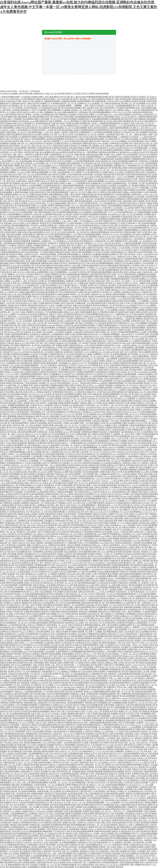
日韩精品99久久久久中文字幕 (59, 421)
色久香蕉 (47, 219)
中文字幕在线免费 (24, 507)
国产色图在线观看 (145, 110)
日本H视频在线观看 (125, 197)
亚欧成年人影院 (144, 458)
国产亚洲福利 (25, 851)
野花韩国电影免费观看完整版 (109, 587)
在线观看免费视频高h (21, 796)
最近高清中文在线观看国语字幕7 (20, 552)
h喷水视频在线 (64, 439)
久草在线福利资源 (94, 798)
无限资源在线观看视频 (39, 172)
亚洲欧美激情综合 (59, 720)
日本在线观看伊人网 (128, 234)
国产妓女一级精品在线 (134, 771)
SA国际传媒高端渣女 (37, 707)
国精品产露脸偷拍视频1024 (108, 325)
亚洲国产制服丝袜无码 (74, 785)
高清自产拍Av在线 (119, 638)
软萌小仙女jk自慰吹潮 (59, 152)
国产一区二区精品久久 (144, 736)
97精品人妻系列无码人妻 (106, 676)
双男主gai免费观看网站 (40, 272)
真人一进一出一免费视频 (75, 410)
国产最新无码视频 (38, 538)
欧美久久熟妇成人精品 (132, 272)
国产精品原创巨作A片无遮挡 (31, 134)
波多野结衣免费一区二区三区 (124, 427)
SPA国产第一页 (102, 549)
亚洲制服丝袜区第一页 (121, 183)
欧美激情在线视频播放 (55, 139)
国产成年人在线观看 (143, 467)
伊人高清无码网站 (20, 567)
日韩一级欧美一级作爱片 (59, 132)
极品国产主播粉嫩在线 (26, 554)
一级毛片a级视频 (41, 756)
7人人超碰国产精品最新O (104, 385)
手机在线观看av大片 (37, 412)
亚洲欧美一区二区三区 (69, 718)
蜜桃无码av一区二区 (95, 405)
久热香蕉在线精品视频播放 (115, 785)
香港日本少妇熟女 (24, 126)
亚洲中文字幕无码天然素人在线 (116, 370)
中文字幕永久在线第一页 (76, 760)
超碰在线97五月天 (44, 170)
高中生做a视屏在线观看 (42, 720)
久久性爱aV (83, 849)
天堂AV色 (35, 572)
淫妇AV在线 (49, 336)
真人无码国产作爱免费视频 (65, 640)
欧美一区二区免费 (150, 150)
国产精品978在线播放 (68, 119)
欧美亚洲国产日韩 (21, 709)
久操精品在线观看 (31, 372)
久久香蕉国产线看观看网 (100, 257)
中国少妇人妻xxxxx (81, 299)
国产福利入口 (111, 283)
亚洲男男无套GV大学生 (92, 856)
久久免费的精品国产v (103, 709)
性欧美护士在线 (71, 834)
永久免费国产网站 (36, 616)
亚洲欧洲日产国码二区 (81, 518)
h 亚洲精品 (36, 507)
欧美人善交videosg (78, 736)
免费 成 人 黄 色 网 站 (141, 128)
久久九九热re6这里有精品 (21, 265)
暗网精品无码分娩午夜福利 (99, 849)
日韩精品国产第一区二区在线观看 (141, 536)
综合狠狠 (131, 423)
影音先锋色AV (62, 731)
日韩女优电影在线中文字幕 (122, 822)
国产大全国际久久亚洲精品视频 (15, 754)
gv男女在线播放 (112, 625)
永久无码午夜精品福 (32, 445)
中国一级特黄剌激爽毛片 (100, 660)
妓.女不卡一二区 (109, 490)
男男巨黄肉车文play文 (113, 700)
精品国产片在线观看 (108, 185)
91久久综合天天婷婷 (92, 177)
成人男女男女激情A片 (109, 197)
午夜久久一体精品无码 (57, 361)
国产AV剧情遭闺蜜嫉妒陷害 (15, 592)
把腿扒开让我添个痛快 (97, 141)
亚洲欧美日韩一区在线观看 (40, 825)
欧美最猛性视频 (15, 636)
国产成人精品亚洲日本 (107, 620)
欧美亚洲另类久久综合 (112, 345)
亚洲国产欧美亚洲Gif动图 (97, 778)
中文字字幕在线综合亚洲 (99, 838)
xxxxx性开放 (29, 756)
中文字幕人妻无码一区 (34, 512)
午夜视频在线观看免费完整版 (99, 565)
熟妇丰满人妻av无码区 (18, 325)
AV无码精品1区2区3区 (137, 501)
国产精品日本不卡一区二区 (128, 485)
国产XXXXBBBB (105, 183)
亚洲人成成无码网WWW (114, 379)
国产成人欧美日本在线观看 (61, 161)
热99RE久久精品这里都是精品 (73, 510)
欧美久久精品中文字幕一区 (17, 425)
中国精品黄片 (85, 774)
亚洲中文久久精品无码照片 (29, 430)
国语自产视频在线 (111, 561)
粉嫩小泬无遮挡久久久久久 (37, 545)
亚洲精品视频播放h (69, 842)
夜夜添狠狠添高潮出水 (49, 159)
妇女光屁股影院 (46, 592)
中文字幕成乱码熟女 (83, 867)
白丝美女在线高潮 (68, 232)
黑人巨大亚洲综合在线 (18, 472)
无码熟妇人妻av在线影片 (148, 523)
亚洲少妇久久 (72, 203)
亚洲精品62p (85, 851)
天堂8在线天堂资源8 (114, 780)
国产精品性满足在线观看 (113, 230)
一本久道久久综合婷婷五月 (140, 556)
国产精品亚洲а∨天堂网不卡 (129, 567)
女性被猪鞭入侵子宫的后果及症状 (19, 363)
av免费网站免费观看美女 (90, 197)
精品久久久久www (22, 308)
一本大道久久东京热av (57, 760)
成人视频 (9, 614)
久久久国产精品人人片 (110, 731)
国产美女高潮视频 (91, 381)
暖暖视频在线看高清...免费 (95, 625)
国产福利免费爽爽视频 (88, 447)
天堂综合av (19, 396)
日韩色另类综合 (123, 450)
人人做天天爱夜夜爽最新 (140, 356)
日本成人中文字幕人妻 (92, 729)
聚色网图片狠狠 (77, 729)
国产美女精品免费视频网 (126, 696)
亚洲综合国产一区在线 (17, 476)
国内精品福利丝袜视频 (89, 603)
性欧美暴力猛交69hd (43, 736)
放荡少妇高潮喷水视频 (85, 805)
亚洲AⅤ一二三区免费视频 (131, 727)
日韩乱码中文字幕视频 (86, 827)
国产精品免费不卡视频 (100, 665)
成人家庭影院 (106, 177)
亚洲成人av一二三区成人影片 (15, 481)
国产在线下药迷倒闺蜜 (74, 692)
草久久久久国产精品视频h (14, 589)
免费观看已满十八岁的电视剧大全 (127, 166)
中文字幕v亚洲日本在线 (147, 250)
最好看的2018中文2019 (64, 299)
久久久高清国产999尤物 (87, 343)
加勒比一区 (121, 847)
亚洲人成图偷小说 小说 (55, 614)
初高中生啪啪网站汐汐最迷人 (87, 416)
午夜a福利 (70, 319)
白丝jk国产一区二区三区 (98, 789)
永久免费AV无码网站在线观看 (14, 419)
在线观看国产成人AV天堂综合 (80, 816)
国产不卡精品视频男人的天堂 (120, 665)
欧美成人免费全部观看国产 (116, 294)
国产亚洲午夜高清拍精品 (63, 130)
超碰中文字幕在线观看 (105, 117)
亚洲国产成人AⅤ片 (74, 720)
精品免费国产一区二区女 (102, 638)
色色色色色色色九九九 (24, 303)
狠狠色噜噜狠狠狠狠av (18, 452)
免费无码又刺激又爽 (99, 148)
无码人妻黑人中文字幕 (75, 549)
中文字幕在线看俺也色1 (24, 310)
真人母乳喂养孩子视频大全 (38, 441)
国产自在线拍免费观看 (147, 223)
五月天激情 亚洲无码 (131, 769)
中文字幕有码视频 (47, 252)
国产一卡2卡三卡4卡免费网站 (124, 177)
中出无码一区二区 (138, 510)
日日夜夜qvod (92, 399)
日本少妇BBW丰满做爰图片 (80, 527)
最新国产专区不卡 (86, 840)
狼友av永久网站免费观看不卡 (59, 696)
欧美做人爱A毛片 (64, 265)
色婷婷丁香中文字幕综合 (97, 285)
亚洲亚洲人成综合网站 (100, 718)
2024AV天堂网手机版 (86, 203)
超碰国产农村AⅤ (29, 811)
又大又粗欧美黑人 (36, 316)
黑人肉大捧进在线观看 (20, 248)
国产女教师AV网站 (7, 410)
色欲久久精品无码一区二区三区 (89, 481)
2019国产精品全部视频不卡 (117, 596)
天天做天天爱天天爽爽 (85, 114)
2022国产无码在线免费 (21, 456)
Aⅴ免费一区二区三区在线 (47, 678)
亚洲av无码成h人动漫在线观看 (50, 576)
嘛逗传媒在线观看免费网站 (72, 596)
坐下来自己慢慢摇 (131, 818)
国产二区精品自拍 (81, 112)
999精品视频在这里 (123, 578)
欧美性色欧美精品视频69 (114, 245)
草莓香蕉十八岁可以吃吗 (10, 851)
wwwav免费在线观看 (37, 121)
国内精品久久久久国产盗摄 (67, 585)
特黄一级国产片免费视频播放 (91, 649)
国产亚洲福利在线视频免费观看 (100, 272)
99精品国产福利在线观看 (19, 825)
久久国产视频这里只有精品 (31, 99)
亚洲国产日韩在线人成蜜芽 (95, 581)
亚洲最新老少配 (116, 769)
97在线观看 (117, 387)
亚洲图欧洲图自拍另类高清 (36, 243)
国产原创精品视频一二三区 (38, 132)
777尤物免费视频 (131, 787)
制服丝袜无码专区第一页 (92, 334)
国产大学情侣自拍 (95, 210)
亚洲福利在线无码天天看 (51, 108)
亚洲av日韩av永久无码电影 (109, 363)
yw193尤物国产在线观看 (62, 332)
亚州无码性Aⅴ (140, 678)
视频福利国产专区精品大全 (75, 219)
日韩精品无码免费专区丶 (115, 319)
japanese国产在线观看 (53, 399)
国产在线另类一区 (11, 700)
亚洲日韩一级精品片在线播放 (11, 829)
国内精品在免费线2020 (110, 254)
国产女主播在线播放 (77, 290)
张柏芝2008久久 (79, 407)
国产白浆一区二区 (92, 259)
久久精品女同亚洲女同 (79, 565)
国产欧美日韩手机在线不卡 (48, 578)
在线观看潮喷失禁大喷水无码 (121, 119)
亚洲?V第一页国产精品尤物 (83, 339)
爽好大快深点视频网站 (112, 829)
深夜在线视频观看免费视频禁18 (145, 827)
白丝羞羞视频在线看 (75, 754)
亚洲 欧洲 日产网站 (15, 101)
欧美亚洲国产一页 (109, 729)
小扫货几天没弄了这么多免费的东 (119, 101)
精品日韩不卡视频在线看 (76, 303)
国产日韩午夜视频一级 (95, 589)
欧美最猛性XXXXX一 (106, 578)
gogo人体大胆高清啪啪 (141, 541)
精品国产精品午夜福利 (126, 312)
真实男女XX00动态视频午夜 (116, 516)
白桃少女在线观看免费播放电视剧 (65, 212)
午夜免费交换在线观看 (31, 765)
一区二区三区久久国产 (83, 436)
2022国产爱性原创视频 (20, 694)
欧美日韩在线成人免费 (44, 589)
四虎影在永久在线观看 (128, 572)
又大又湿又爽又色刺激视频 (77, 458)
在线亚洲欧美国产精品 (98, 274)
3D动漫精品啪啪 (122, 341)
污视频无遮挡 (120, 314)
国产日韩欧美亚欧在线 (89, 541)
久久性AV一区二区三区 (24, 763)
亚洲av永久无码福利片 (26, 787)
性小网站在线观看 (62, 294)
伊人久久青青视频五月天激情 (75, 121)
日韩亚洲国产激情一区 (18, 441)
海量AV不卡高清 (55, 314)
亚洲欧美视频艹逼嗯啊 (11, 166)
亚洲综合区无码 (9, 601)
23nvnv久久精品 (108, 407)
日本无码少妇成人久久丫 (102, 492)
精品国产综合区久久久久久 (126, 412)
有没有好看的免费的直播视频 (82, 831)
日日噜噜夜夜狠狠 (25, 585)
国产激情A (8, 660)
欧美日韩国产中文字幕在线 (59, 601)
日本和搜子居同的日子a (35, 274)
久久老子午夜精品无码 (120, 709)
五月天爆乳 (99, 230)
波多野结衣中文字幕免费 (96, 656)
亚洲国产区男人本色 (31, 403)
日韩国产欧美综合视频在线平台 (111, 259)
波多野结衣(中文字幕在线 (97, 328)
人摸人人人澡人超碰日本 (32, 381)
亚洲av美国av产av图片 (69, 849)
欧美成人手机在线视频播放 (111, 205)
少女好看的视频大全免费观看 (50, 276)
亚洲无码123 (60, 745)
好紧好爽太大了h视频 (48, 496)
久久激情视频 (47, 214)
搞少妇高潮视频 (48, 201)
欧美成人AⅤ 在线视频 (56, 756)
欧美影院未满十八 (60, 543)
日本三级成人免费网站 (34, 543)
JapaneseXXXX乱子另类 (141, 665)
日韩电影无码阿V (36, 738)
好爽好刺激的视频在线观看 (35, 594)
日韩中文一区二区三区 (33, 141)
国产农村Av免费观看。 (54, 121)
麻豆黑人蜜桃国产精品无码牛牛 (127, 219)
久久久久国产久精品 (113, 237)
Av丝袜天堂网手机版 (62, 809)
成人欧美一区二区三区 (13, 840)
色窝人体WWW (106, 250)
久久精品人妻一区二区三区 (73, 401)
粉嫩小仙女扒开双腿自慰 (83, 305)
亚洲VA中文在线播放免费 (104, 805)
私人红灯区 (108, 121)
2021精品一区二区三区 (31, 523)
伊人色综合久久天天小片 (78, 363)
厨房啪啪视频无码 (35, 849)
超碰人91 (18, 605)
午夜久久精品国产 (35, 425)
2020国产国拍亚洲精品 (96, 700)
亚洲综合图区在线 (101, 168)
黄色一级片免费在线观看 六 (38, 217)
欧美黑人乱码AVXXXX (9, 179)
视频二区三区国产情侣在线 (76, 778)
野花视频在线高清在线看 (60, 825)
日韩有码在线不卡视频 (13, 232)
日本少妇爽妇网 (47, 809)
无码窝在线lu (143, 161)
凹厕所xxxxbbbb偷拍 (143, 410)
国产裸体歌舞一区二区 (65, 476)
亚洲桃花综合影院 (134, 638)
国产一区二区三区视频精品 (117, 141)
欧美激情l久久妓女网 (94, 734)
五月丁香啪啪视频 (18, 731)
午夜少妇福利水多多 (116, 607)
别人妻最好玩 (36, 685)
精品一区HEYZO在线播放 (50, 718)
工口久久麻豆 (35, 159)
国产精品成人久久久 (127, 656)
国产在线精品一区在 (96, 146)
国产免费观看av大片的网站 (65, 114)
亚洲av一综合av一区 (134, 645)
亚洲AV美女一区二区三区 (16, 197)
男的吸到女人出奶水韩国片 (27, 532)
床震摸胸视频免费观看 (91, 536)
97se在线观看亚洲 (25, 822)
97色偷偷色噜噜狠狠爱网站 (128, 332)
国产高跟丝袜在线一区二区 (135, 392)
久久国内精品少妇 (9, 521)
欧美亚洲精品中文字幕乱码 (147, 696)
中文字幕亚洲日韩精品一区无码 (118, 782)
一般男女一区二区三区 (145, 563)
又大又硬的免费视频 (79, 128)
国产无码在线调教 (86, 667)
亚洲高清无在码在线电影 (37, 325)
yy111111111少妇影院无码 (113, 845)
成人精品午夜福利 (28, 487)
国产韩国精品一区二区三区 (15, 274)
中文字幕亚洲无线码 (128, 274)
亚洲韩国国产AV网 (61, 811)
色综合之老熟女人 (111, 248)
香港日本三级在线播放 (70, 749)
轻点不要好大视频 (66, 607)
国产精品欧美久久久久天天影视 (96, 445)
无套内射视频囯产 (7, 692)
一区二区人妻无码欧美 (129, 545)
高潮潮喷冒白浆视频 (107, 219)
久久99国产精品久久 (122, 776)
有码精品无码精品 (138, 99)
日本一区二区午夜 (92, 150)
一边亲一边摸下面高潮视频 (61, 854)
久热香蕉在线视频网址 (131, 754)
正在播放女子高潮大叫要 (14, 387)
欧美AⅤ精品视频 (92, 736)
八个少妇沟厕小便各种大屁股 (53, 692)
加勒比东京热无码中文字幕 (127, 179)
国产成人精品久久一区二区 (93, 785)
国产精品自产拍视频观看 (44, 268)
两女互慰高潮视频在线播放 (91, 498)
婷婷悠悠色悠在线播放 (91, 463)
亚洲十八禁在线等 (146, 862)
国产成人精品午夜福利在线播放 (112, 392)
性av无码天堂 (60, 501)
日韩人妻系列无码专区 (87, 676)
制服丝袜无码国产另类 (99, 698)
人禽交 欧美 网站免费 (122, 99)
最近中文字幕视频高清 (52, 374)
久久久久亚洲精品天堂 (30, 285)
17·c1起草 (63, 563)
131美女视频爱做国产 (101, 441)
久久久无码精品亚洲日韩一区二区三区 (62, 103)
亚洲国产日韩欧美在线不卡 (142, 396)
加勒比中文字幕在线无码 (121, 831)
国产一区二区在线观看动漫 (105, 203)
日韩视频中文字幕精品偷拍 (55, 521)
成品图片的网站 (127, 401)
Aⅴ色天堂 (48, 150)
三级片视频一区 (85, 376)
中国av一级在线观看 (40, 319)
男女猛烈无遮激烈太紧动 (30, 698)
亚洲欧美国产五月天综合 (80, 680)
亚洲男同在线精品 (133, 199)
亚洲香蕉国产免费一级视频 (82, 248)
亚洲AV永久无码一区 (97, 818)
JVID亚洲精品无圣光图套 (132, 316)
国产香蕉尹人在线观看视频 (69, 829)
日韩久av (142, 532)
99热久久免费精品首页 (47, 410)
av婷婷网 (115, 820)
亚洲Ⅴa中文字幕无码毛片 (59, 490)
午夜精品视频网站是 (148, 496)
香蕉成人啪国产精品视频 (10, 134)
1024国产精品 (77, 856)
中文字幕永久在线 (57, 645)
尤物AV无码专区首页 (76, 625)
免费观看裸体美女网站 (41, 536)
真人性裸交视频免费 (22, 190)
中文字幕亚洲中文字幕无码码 (69, 197)
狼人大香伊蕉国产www (127, 534)
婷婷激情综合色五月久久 (10, 561)
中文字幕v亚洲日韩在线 (57, 703)
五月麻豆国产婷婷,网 (95, 443)
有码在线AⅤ (60, 474)
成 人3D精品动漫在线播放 (48, 350)
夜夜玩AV (97, 225)
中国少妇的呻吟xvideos (30, 276)
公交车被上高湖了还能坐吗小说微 (108, 767)
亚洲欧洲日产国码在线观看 (146, 177)
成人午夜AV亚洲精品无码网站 (127, 308)
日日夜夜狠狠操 (147, 432)
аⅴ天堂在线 (135, 248)
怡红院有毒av (39, 769)
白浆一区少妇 (53, 847)
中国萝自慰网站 (22, 627)
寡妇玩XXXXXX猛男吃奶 (42, 822)
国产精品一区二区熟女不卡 (72, 445)
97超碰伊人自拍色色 (64, 554)
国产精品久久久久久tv (130, 767)
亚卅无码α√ (64, 263)
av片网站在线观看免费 (83, 629)
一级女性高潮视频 (120, 629)
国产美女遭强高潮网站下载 (96, 687)
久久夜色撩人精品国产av (24, 529)
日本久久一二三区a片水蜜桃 (112, 481)
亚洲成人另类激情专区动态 (133, 845)
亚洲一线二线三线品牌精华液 (82, 225)
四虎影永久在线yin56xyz (131, 336)
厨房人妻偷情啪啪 (9, 416)
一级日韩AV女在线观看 (60, 516)
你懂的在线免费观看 (22, 640)
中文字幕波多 (66, 518)
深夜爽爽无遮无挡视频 (35, 197)
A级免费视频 (144, 654)
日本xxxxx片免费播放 (116, 447)
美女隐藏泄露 (74, 441)
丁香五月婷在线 (75, 194)
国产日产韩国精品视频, (139, 148)
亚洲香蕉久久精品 (129, 463)
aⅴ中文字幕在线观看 (37, 341)
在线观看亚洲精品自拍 (43, 565)
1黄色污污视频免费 (37, 399)
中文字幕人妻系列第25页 (123, 505)
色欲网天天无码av (15, 672)
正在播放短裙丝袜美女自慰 (119, 549)
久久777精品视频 (129, 525)
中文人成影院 (68, 494)
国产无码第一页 (113, 274)
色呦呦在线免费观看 (116, 383)
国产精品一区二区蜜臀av (112, 292)
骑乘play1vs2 (55, 536)
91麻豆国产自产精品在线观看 (55, 794)
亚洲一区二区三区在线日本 (52, 414)
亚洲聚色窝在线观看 (32, 612)
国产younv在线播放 (139, 718)
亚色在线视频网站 (67, 436)
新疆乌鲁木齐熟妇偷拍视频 (73, 525)
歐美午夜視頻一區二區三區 (106, 332)
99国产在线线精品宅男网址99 (102, 99)
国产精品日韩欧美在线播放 (81, 421)
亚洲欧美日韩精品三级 (54, 494)
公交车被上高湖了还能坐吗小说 (68, 845)
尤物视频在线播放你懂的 (59, 385)
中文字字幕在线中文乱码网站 (71, 461)
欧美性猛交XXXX (83, 745)
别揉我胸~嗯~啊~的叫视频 (10, 276)
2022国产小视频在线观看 (137, 596)
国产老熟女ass (146, 456)
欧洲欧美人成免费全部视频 (126, 374)
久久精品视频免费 (33, 827)
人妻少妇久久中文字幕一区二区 (65, 802)
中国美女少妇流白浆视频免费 (26, 596)
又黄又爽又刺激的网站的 (77, 328)
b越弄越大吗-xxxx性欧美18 (130, 152)
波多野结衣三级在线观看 (54, 552)
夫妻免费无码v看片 (125, 359)
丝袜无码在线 (23, 121)
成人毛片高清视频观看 (57, 434)
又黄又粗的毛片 (139, 239)
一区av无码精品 (74, 787)
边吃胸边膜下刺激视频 (46, 745)
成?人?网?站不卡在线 (92, 822)
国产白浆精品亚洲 (68, 791)
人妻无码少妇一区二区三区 (104, 667)
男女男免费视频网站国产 (22, 834)
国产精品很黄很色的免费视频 (130, 765)
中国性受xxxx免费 (112, 146)
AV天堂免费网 (51, 649)
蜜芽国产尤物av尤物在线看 (121, 201)
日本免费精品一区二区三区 (119, 512)
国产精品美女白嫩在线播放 (146, 663)
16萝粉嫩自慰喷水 (31, 734)
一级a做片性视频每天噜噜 (10, 97)
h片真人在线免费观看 (92, 794)
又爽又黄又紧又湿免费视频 (81, 252)
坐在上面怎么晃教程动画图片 (25, 862)
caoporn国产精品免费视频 (87, 572)
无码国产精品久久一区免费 (89, 834)
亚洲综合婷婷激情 (13, 487)
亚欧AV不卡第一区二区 (54, 547)
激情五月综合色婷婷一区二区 (53, 367)
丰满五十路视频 (50, 197)
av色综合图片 (107, 208)
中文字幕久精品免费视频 (134, 383)
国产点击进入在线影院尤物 (56, 636)
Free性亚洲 (17, 301)
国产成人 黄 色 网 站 (34, 842)
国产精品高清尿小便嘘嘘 (14, 514)
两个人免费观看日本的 (92, 862)
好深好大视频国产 (33, 667)
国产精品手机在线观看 (46, 292)
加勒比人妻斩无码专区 (109, 330)
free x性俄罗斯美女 (129, 603)
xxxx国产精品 (5, 110)
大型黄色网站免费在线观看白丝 (69, 254)
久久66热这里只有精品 (124, 181)
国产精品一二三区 (103, 310)
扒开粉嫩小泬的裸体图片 (52, 381)
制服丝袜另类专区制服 (97, 465)
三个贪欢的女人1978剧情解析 (28, 461)
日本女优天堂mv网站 (127, 325)
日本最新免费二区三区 (15, 767)
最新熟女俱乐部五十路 (16, 237)
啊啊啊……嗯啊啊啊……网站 (78, 106)
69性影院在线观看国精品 (68, 159)
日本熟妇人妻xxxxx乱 (8, 294)
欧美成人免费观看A (39, 847)
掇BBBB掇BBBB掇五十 (64, 234)
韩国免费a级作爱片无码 (116, 672)
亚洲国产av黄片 (146, 387)
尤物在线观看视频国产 (76, 703)
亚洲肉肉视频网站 (84, 101)
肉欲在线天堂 (137, 461)
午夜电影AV (83, 217)
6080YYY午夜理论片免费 (102, 192)
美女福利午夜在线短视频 (118, 268)
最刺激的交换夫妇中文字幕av (77, 723)
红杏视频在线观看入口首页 (78, 658)
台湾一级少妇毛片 (92, 623)
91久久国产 (75, 447)
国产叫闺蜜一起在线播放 (137, 851)
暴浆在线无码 (33, 305)
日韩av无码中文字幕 (10, 201)
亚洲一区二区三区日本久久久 (32, 510)
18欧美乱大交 (69, 638)
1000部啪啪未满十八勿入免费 (95, 534)
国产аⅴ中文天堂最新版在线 (105, 827)
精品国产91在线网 (53, 143)
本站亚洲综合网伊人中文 (39, 601)
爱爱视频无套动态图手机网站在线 (78, 367)
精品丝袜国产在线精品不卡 (109, 223)
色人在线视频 (50, 467)
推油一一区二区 (33, 299)
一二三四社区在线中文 (147, 137)
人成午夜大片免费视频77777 (53, 141)
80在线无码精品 (136, 192)
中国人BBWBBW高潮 (70, 523)
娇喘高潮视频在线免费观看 (86, 117)
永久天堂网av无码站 (100, 403)
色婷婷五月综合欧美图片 (128, 760)
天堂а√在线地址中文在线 (44, 339)
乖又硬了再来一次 (66, 674)
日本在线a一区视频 (59, 714)
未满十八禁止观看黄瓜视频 (146, 108)
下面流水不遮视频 (73, 545)
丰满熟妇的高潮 (9, 763)
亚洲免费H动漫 (87, 738)
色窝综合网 (89, 230)
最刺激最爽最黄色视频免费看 (41, 831)
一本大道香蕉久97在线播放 (69, 350)
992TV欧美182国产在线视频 (123, 558)
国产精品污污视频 (21, 505)
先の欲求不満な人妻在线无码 (142, 114)
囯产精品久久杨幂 (104, 689)
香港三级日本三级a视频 (67, 478)
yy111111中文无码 (7, 689)
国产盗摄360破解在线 (104, 858)
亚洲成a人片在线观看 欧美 (45, 487)
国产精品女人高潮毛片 (138, 860)
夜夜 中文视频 (39, 303)
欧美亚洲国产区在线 (123, 174)
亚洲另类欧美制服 (27, 268)
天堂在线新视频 (138, 330)
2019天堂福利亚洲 (106, 467)
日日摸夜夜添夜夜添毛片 (52, 185)
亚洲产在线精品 (6, 123)
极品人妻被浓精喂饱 (58, 807)
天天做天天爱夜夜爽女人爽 (35, 463)
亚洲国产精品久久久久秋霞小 (113, 172)
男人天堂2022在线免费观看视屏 (68, 603)
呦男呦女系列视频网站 (41, 711)
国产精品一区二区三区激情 (95, 401)
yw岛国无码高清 (58, 219)
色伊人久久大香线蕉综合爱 (107, 552)
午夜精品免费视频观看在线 (10, 252)
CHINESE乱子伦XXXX (20, 831)
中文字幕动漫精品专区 (86, 478)
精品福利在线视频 (119, 649)
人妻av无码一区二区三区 (145, 123)
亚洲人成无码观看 (9, 554)
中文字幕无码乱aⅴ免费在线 (54, 738)
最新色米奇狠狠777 (90, 325)
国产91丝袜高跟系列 (150, 183)
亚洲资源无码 (108, 711)
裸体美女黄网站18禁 (139, 507)
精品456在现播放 (75, 472)
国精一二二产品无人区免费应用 (103, 592)
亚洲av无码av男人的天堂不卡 (122, 660)
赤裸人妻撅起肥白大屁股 (103, 629)
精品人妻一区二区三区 (147, 363)
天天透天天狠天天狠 (67, 416)
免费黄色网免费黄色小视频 (93, 645)
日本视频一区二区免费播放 (131, 587)
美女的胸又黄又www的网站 (68, 649)
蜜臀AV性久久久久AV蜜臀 (100, 618)
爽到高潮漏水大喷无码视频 (10, 527)
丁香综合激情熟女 (31, 383)
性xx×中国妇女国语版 (86, 865)
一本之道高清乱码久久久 (133, 379)
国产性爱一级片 (53, 505)
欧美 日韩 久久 (150, 268)
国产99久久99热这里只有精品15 (57, 769)
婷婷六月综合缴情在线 (49, 667)
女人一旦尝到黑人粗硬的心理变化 (130, 474)
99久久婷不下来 (55, 217)
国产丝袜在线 (26, 332)
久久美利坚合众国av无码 (75, 512)
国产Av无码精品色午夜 (132, 609)
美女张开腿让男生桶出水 (113, 601)
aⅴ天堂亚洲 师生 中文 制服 (142, 842)
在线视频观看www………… (51, 676)
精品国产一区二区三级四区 (80, 294)
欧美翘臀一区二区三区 (125, 210)
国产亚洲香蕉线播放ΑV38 (26, 485)
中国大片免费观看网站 (58, 272)
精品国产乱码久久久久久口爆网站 (143, 305)
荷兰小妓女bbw (73, 840)
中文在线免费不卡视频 (40, 456)
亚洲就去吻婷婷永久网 (121, 492)
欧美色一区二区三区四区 (111, 498)
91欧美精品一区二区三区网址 (11, 152)
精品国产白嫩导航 (38, 669)
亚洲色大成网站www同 (54, 259)
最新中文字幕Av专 (70, 576)
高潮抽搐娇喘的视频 (70, 676)
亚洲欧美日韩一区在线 (46, 432)
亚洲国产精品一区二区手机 (37, 419)
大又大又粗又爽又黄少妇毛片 (68, 99)
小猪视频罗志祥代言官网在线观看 (30, 521)
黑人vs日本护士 (92, 219)
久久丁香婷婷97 (143, 463)
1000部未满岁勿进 (71, 614)
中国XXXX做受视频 (41, 385)
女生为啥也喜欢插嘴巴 (148, 594)
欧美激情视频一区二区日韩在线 (142, 367)
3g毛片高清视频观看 (108, 658)
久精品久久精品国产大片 (94, 800)
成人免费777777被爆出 (94, 632)
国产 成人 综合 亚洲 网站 (15, 805)
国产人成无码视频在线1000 (92, 845)
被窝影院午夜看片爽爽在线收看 (45, 363)
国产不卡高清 (21, 328)
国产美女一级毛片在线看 (32, 605)
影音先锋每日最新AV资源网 (79, 148)
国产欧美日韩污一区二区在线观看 (64, 758)
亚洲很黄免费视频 (50, 647)
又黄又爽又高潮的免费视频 (54, 512)
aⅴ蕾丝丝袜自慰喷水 (134, 390)
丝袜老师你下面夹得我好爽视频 (133, 328)
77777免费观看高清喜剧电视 (29, 370)
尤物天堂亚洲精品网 (26, 498)
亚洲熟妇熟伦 (137, 487)
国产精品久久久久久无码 (80, 439)
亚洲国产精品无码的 (16, 219)
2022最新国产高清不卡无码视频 (56, 405)
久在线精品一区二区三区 (33, 647)
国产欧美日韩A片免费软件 (111, 163)
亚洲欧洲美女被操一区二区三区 (128, 796)
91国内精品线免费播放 (63, 558)
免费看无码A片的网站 (28, 257)
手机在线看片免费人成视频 (63, 483)
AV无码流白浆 (51, 860)
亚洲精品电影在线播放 (103, 831)
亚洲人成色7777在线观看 (12, 119)
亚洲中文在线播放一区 (89, 578)
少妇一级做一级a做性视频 (120, 421)
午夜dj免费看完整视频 (131, 472)
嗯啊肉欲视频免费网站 (40, 782)
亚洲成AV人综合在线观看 (144, 263)
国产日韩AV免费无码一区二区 (97, 547)
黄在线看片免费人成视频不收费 (62, 663)
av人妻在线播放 (111, 652)
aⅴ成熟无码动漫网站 (145, 374)
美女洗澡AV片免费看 (72, 498)
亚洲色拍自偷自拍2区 (140, 174)
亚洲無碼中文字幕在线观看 (31, 414)
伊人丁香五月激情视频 (115, 814)
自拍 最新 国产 (57, 230)
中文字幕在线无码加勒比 (82, 558)
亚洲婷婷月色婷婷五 (112, 647)
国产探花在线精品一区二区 (52, 687)
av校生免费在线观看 (75, 794)
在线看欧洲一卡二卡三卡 (93, 243)
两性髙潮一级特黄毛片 (141, 552)
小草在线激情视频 (130, 589)
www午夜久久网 (79, 503)
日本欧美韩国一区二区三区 (90, 308)
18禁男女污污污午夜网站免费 (94, 461)
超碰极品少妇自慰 (118, 310)
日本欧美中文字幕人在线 (121, 343)
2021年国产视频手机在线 (14, 816)
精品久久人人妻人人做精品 (72, 381)
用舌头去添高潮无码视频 (143, 252)
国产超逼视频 (75, 432)
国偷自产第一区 (93, 392)
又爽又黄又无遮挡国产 (101, 421)
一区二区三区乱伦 (31, 576)
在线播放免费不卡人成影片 (142, 430)
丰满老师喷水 (32, 148)
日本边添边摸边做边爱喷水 (136, 447)
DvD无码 (149, 707)
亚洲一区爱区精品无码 (99, 774)
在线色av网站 (23, 749)
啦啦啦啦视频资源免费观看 (73, 185)
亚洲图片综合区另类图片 (39, 194)
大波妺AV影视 (93, 598)
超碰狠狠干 (70, 629)
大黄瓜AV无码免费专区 (45, 485)
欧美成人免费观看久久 (141, 476)
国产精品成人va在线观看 (23, 720)
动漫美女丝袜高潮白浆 (132, 157)
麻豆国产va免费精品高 (38, 505)
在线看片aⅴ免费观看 (113, 727)
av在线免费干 (124, 556)
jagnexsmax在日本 (21, 616)
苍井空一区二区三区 (130, 654)
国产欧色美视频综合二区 (102, 305)
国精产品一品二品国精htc (114, 110)
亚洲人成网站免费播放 (20, 290)
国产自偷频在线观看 (22, 205)
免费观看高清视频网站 (128, 470)
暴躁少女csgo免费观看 (21, 283)
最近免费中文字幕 (115, 285)
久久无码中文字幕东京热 (41, 778)
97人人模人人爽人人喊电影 (125, 467)
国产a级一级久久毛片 (28, 525)
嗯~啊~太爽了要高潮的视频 (36, 261)
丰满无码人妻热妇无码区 (146, 614)
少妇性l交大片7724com (110, 234)
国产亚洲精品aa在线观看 (20, 447)
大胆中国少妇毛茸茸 (8, 836)
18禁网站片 (67, 248)
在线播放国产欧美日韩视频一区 (135, 205)
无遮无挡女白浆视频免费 (102, 558)
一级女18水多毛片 (127, 334)
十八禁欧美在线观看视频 (131, 243)
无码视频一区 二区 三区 (48, 865)
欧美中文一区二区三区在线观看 (20, 321)
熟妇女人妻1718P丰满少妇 (10, 139)
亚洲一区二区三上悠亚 (21, 272)
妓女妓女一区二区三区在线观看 (79, 616)
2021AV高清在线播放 (138, 800)
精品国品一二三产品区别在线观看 (122, 126)
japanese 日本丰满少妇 (130, 698)
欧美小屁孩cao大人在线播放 (103, 747)
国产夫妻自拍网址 (117, 518)
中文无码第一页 (122, 685)
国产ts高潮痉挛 (26, 163)
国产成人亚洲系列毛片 (93, 292)
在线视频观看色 (27, 785)
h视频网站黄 (74, 769)
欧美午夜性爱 (12, 787)
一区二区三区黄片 (118, 716)
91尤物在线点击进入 (37, 290)
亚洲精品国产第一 (111, 276)
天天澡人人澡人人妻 (94, 711)
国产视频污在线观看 (77, 632)
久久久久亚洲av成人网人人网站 (27, 496)
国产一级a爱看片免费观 (114, 589)
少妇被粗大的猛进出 (34, 541)
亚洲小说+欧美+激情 (110, 225)
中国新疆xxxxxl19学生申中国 (41, 683)
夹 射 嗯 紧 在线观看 (36, 652)
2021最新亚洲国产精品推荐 (71, 536)
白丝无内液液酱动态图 (94, 705)
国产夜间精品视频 (80, 554)
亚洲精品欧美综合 (124, 503)
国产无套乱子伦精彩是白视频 (67, 123)
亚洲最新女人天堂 (65, 503)
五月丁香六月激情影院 (79, 261)
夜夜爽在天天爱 (142, 299)
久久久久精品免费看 (41, 645)
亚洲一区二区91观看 (73, 470)
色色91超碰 (59, 425)
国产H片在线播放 (16, 492)
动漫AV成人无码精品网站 (95, 199)
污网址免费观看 (128, 348)
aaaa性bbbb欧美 (20, 614)
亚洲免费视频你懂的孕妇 (100, 518)
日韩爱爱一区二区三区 (57, 126)
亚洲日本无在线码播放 (38, 423)
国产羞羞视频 (112, 534)
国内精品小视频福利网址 (105, 288)
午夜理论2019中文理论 (61, 763)
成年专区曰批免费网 (141, 569)
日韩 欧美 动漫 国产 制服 (14, 141)
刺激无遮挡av (81, 208)
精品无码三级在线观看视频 (34, 494)
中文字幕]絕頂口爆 (148, 166)
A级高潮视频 (139, 348)
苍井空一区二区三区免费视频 (124, 858)
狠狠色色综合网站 (125, 552)
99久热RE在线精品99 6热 (61, 698)
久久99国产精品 (10, 385)
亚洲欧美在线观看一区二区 (60, 128)
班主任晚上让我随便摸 (87, 634)
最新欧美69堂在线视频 (129, 363)
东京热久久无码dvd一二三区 (86, 654)
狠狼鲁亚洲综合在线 (123, 288)
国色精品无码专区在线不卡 (58, 443)
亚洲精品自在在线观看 (57, 545)
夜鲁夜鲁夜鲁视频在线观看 (97, 97)
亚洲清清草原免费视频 (69, 612)
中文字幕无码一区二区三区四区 (118, 350)
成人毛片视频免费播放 (24, 838)
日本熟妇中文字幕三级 (56, 834)
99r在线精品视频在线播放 (48, 725)
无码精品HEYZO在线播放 (100, 439)
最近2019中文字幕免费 (27, 620)
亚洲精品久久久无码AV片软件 (94, 412)
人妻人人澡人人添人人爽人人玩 (28, 323)
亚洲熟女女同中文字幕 (92, 754)
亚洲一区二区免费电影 (114, 554)
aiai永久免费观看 (33, 476)
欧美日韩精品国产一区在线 (76, 239)
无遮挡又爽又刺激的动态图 (76, 501)
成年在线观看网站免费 (87, 552)
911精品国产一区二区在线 (10, 365)
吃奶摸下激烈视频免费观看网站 (17, 334)
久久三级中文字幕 (141, 514)
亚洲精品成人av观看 (77, 694)
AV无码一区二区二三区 (66, 529)
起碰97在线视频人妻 (140, 201)
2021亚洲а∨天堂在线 (111, 352)
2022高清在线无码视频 (148, 849)
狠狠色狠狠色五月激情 (54, 514)
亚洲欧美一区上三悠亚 (107, 847)
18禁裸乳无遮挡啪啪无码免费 (59, 205)
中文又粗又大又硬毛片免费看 (94, 361)
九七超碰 (29, 805)
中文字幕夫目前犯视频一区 (131, 139)
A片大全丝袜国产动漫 (101, 430)
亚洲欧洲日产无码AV (115, 687)
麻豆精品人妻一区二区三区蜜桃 (24, 106)
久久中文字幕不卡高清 (39, 239)
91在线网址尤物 (57, 452)
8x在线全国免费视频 (142, 676)
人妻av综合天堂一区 (143, 743)
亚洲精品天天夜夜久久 (30, 563)
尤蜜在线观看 (9, 820)
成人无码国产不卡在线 (118, 849)
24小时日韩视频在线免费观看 (26, 705)
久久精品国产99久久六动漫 (115, 645)
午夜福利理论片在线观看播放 (129, 576)
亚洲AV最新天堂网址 (115, 190)
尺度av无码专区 (19, 667)
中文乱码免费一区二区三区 (49, 119)
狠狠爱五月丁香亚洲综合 (88, 620)
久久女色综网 (139, 197)
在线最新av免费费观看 (111, 334)
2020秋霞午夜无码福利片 (48, 372)
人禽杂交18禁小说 (18, 543)
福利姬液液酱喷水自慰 (16, 865)
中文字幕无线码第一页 (32, 108)
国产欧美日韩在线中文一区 (16, 470)
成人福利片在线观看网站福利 (125, 381)
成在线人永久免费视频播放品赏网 (96, 692)
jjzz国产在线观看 (134, 496)
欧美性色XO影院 (101, 390)
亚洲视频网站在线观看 (101, 809)
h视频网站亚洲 (143, 470)
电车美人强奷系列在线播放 (132, 585)
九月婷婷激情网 (30, 492)
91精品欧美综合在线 (75, 450)
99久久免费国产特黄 (25, 385)
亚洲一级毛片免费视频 (74, 727)
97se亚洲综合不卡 (46, 558)
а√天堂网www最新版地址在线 (17, 399)
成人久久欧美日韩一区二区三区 (60, 407)
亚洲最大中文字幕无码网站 (64, 117)
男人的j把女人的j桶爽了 (121, 494)
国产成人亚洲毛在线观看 (136, 707)
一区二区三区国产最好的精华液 (28, 820)
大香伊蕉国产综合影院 (39, 760)
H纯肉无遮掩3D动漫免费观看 (129, 276)
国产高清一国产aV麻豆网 (46, 343)
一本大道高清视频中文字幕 (95, 423)
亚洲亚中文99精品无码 (13, 330)
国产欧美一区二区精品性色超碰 (41, 183)
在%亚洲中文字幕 (128, 123)
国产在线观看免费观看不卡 (93, 157)
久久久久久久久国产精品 (137, 629)
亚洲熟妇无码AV (110, 450)
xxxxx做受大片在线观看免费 (27, 634)
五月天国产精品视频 (74, 354)
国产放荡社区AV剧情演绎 (95, 410)
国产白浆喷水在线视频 (139, 782)
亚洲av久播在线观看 (21, 270)
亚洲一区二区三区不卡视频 (81, 192)
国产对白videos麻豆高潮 (38, 680)
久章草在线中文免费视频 (102, 529)
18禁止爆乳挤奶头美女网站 (89, 205)
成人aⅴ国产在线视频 (74, 807)
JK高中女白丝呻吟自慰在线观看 (105, 485)
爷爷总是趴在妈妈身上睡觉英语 (62, 330)
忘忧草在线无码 (132, 290)
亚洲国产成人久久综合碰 (62, 705)
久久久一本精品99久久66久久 (121, 257)
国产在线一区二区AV (74, 521)
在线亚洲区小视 (118, 854)
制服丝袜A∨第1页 (11, 802)
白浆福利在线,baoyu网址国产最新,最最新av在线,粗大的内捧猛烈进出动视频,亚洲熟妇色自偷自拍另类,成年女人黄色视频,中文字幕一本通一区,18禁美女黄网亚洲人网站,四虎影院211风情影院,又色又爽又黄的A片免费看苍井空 (79, 7)
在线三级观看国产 (71, 552)
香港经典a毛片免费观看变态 (80, 132)
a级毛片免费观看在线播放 (113, 609)
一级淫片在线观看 (107, 834)
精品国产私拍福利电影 (97, 296)
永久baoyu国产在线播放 (20, 860)
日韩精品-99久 (133, 849)
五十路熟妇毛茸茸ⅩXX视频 (85, 663)
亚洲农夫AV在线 (134, 441)
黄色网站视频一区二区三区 (41, 858)
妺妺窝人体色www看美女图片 (71, 862)
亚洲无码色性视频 (144, 572)
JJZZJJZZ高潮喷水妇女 (61, 179)
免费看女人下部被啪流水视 (61, 168)
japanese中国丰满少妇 (136, 170)
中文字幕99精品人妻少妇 (90, 163)
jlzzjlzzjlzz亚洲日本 (146, 308)
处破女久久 (19, 692)
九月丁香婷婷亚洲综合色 (10, 525)
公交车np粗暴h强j (90, 414)
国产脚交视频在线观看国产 (103, 616)
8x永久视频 (76, 265)
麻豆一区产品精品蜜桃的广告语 (102, 796)
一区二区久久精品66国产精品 (107, 478)
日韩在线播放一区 (118, 618)
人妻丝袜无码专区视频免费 (88, 467)
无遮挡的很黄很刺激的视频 (120, 718)
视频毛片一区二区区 (50, 481)
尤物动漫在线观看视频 (144, 490)
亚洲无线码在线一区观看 (49, 734)
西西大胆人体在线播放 (11, 394)
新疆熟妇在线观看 (93, 250)
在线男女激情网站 (64, 818)
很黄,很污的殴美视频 (24, 361)
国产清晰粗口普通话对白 (39, 609)
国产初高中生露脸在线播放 (79, 683)
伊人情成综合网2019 (112, 139)
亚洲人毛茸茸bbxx (40, 838)
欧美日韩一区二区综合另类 (10, 563)
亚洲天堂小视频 (79, 705)
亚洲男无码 (28, 214)
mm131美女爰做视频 (62, 618)
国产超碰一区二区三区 (138, 549)
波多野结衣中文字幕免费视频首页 (53, 223)
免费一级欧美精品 (113, 401)
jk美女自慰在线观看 (14, 234)
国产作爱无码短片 (109, 458)
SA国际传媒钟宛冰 (61, 569)
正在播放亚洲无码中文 (57, 354)
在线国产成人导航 (9, 356)
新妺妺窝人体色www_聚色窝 (91, 829)
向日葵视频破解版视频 (77, 652)
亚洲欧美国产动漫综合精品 (126, 816)
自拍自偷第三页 (91, 605)
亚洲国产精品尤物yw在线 (43, 359)
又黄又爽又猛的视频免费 (21, 288)
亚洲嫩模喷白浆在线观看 (146, 274)
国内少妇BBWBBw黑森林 (116, 296)
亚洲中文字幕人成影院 (31, 101)
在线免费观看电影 (105, 541)
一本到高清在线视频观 (47, 254)
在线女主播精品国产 (59, 170)
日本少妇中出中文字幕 (58, 754)
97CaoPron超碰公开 (37, 860)
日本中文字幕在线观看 (47, 845)
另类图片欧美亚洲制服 (85, 725)
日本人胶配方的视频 (143, 427)
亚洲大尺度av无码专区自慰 (129, 731)
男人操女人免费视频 (21, 159)
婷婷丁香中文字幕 (147, 452)
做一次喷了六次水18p (16, 434)
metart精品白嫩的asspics (18, 652)
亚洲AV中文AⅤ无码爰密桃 (95, 780)
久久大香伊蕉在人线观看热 (110, 336)
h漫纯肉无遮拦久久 (13, 578)
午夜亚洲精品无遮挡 (99, 867)
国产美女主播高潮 (42, 128)
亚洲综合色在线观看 (136, 168)
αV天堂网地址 (5, 225)
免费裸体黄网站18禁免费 (57, 199)
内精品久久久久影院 (71, 312)
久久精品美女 (55, 780)
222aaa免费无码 (49, 767)
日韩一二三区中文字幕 (120, 439)
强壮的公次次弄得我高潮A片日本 (50, 525)
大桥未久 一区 (130, 281)
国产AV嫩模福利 (44, 658)
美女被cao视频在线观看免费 (108, 572)
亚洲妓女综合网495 (44, 392)
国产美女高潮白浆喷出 (30, 252)
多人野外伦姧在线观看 (115, 818)
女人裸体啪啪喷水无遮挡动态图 (120, 217)
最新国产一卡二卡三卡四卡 (143, 627)
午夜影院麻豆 (144, 188)
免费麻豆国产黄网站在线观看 (14, 718)
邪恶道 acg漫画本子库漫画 (34, 514)
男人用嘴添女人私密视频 (74, 567)
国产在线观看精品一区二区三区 (15, 623)
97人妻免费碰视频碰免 (94, 601)
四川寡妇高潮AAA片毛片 (131, 432)
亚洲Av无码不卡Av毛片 (135, 720)
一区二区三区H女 (141, 856)
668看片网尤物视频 (20, 117)
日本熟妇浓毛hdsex (75, 412)
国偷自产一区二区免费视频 (74, 605)
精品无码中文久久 (94, 208)
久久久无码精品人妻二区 (125, 598)
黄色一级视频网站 (47, 112)
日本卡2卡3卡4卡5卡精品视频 (142, 436)
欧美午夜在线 (20, 390)
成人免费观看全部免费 (145, 625)
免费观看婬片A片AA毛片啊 (74, 230)
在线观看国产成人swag (136, 516)
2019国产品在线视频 (141, 822)
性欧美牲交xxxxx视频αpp (12, 811)
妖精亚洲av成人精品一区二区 (68, 541)
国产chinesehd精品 (85, 672)
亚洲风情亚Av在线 (40, 361)
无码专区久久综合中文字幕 (129, 714)
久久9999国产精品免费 (27, 516)
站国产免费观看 (116, 241)
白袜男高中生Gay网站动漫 (40, 334)
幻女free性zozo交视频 (45, 811)
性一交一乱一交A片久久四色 (122, 689)
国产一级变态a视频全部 (144, 634)
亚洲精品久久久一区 (110, 798)
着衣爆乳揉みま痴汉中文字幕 (21, 177)
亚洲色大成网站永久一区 (123, 616)
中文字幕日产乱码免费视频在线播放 (87, 234)
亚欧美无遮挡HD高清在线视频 (124, 301)
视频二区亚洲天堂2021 (34, 405)
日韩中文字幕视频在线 (9, 723)
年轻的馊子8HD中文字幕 (126, 454)
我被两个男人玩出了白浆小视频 (121, 514)
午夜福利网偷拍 (62, 652)
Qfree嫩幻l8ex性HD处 (41, 807)
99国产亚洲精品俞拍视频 (129, 862)
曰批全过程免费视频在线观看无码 (125, 161)
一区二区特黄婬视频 (22, 454)
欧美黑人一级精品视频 (49, 403)
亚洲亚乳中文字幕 (122, 705)
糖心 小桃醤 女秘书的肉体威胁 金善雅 (138, 687)
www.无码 (9, 159)
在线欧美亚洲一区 (102, 241)
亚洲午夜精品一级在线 (25, 181)
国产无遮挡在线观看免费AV (18, 423)
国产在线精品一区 (108, 614)
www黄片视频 (124, 248)
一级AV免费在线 (125, 396)
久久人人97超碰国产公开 (115, 802)
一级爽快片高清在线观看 (148, 283)
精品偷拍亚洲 (148, 316)
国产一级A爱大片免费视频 (54, 157)
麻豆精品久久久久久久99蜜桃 (34, 636)
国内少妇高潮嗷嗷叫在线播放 (70, 394)
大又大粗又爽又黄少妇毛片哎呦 (27, 629)
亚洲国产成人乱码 (47, 867)
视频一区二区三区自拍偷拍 (144, 257)
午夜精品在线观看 (147, 567)
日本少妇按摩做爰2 (106, 381)
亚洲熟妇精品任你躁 (70, 620)
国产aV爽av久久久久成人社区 (96, 512)
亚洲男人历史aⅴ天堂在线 (81, 860)
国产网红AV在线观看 (54, 594)
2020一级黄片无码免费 (59, 632)
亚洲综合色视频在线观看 (73, 507)
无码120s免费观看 (145, 352)
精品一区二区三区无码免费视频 (119, 461)
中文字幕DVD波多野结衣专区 (42, 640)
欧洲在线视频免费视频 (120, 565)
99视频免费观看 (37, 794)
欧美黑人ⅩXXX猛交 (96, 556)
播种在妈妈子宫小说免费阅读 (57, 290)
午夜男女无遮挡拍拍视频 (17, 696)
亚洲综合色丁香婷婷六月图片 (120, 774)
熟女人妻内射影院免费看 (10, 771)
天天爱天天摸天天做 (90, 223)
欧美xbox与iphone (66, 740)
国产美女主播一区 (83, 660)
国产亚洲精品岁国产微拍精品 (18, 858)
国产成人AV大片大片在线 (48, 439)
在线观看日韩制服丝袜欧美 (110, 123)
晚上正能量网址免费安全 (41, 758)
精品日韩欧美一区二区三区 (20, 146)
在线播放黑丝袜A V (7, 485)
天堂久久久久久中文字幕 (122, 112)
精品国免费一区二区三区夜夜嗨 (61, 609)
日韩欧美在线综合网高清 (91, 265)
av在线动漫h (30, 589)
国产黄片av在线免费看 (76, 188)
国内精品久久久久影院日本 (36, 574)
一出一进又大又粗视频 (147, 667)
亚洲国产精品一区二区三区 (120, 692)
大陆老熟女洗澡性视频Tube (108, 152)
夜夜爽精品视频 (67, 589)
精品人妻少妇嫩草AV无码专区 (57, 776)
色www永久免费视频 (138, 323)
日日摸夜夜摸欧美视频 (57, 283)
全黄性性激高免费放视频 (141, 343)
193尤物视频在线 (57, 334)
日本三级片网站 (146, 547)
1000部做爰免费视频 (100, 376)
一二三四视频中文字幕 (53, 248)
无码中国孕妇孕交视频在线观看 (142, 565)
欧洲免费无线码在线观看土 (68, 137)
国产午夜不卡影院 (56, 656)
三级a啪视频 (63, 363)
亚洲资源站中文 (124, 323)
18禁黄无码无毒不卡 (32, 676)
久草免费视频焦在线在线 (28, 658)
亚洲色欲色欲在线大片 (67, 647)
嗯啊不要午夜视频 (47, 747)
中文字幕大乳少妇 (11, 729)
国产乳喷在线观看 (9, 507)
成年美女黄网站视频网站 (119, 838)
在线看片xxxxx (111, 361)
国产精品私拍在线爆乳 (15, 254)
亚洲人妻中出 (90, 549)
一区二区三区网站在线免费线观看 (91, 802)
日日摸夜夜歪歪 (58, 858)
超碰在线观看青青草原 (9, 498)
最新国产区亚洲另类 (97, 283)
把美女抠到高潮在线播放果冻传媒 (63, 805)
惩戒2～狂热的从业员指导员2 (11, 494)
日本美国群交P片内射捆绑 (92, 720)
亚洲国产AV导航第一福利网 (147, 745)
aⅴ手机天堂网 (21, 740)
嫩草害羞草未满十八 (105, 505)
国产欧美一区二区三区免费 (96, 190)
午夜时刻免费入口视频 (58, 188)
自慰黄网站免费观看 (123, 159)
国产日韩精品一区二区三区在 (70, 463)
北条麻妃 (27, 649)
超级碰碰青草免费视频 (63, 339)
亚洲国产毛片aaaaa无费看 (55, 669)
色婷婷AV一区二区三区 (38, 407)
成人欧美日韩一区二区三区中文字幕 (99, 776)
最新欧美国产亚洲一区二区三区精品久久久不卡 (98, 763)
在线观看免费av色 (38, 454)
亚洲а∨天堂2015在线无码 (98, 217)
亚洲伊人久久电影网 (39, 205)
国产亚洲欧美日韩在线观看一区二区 (27, 809)
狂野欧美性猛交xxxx (77, 345)
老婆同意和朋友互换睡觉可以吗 (145, 221)
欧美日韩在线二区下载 (44, 802)
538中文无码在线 (115, 680)
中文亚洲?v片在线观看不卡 (15, 199)
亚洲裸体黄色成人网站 (25, 168)
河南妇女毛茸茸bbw (135, 294)
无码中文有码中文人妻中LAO (28, 112)
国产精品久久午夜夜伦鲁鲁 (71, 143)
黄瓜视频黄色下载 (7, 665)
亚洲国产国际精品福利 (97, 814)
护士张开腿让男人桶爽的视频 (65, 390)
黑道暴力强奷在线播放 (74, 756)
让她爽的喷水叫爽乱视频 (23, 660)
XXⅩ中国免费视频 (91, 543)
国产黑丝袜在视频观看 (27, 791)
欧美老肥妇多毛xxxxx (108, 454)
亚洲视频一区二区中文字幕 (123, 434)
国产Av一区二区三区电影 (135, 339)
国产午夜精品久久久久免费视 (141, 450)
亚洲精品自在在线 (83, 640)
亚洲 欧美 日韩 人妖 (122, 747)
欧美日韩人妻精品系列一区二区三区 (90, 765)
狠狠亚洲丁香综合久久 (119, 825)
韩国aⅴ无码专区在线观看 (37, 103)
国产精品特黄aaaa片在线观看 (121, 569)
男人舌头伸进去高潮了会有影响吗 (112, 623)
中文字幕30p (103, 447)
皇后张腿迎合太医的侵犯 (45, 474)
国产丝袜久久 (26, 139)
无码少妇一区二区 (140, 217)
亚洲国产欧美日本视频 (143, 208)
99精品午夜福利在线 (112, 103)
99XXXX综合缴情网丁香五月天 (134, 154)
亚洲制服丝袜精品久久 (15, 463)
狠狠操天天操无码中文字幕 (119, 403)
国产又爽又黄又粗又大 (85, 791)
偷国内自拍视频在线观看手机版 (36, 638)
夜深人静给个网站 (51, 478)
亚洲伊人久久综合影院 (96, 319)
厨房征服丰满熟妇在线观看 (43, 751)
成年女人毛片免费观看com (61, 296)
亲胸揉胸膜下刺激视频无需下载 (112, 669)
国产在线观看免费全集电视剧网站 (76, 274)
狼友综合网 (57, 214)
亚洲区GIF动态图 (32, 390)
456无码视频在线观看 (35, 210)
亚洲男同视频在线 (16, 703)
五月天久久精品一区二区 (124, 372)
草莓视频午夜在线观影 (9, 121)
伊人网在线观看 (80, 589)
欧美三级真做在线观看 (58, 581)
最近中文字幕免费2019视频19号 (105, 312)
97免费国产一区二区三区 (145, 723)
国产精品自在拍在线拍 (132, 554)
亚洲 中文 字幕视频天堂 (37, 625)
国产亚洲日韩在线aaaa (83, 492)
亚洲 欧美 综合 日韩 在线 (61, 736)
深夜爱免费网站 (9, 128)
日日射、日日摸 (119, 532)
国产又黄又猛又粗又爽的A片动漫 (44, 265)
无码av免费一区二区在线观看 (16, 401)
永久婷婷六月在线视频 (39, 354)
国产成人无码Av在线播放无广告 (23, 534)
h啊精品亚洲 (87, 143)
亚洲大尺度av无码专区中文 (18, 780)
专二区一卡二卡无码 (40, 126)
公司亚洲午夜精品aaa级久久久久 (49, 620)
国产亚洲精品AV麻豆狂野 (106, 634)
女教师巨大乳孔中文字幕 (74, 177)
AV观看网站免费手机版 (49, 827)
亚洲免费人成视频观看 (76, 170)
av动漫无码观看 (144, 807)
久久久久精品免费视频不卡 (68, 689)
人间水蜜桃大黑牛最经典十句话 (111, 736)
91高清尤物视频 (113, 538)
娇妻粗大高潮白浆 (136, 838)
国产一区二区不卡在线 (16, 312)
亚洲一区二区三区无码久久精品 (125, 250)
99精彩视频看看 (86, 312)
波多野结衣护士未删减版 (91, 254)
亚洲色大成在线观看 (28, 561)
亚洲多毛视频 (48, 425)
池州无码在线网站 (43, 632)
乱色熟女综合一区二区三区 (77, 598)
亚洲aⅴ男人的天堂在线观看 (67, 343)
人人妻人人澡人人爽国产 (75, 190)
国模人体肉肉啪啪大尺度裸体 (52, 387)
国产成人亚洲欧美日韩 (67, 725)
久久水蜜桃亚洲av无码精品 (129, 756)
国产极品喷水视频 (145, 443)
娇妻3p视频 (118, 521)
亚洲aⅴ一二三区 (131, 110)
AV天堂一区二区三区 (52, 232)
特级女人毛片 (38, 660)
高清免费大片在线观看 (15, 587)
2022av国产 (74, 763)
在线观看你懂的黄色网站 (134, 259)
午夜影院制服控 (114, 432)
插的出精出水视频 (145, 805)
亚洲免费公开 (149, 647)
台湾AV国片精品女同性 (129, 270)
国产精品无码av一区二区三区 (133, 163)
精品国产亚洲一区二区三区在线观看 (90, 647)
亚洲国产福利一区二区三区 (59, 447)
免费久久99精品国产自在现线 (129, 652)
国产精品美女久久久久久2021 (30, 201)
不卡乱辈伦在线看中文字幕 (120, 430)
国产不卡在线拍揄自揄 (62, 257)
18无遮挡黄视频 (27, 359)
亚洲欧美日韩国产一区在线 (43, 130)
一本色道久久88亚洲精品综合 (43, 114)
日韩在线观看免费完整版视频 (129, 674)
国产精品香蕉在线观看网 (24, 689)
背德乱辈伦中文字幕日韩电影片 (110, 612)
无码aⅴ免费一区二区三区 (37, 472)
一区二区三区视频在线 (56, 785)
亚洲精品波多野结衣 (17, 512)
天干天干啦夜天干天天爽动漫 (130, 478)
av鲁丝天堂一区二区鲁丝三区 (40, 483)
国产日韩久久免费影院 (28, 700)
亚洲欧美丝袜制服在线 (138, 709)
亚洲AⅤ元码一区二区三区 (41, 714)
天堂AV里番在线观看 (30, 330)
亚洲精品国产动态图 (62, 252)
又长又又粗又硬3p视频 (40, 800)
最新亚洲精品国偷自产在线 (28, 747)
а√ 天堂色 (33, 110)
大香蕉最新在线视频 (68, 101)
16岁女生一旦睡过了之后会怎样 (52, 629)
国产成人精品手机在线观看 (119, 97)
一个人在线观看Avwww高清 (62, 241)
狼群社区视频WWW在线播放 (135, 190)
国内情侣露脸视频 (120, 354)
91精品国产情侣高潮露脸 (143, 543)
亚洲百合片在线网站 (25, 245)
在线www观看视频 (143, 234)
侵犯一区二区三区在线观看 (132, 214)
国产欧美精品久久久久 (90, 454)
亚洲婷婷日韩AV (114, 328)
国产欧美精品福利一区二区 (36, 237)
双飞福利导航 (99, 359)
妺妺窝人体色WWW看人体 (130, 146)
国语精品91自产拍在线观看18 (44, 603)
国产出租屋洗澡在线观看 (84, 476)
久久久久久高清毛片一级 (124, 407)
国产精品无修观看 (33, 718)
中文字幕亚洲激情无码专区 (97, 303)
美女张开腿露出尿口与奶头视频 (20, 751)
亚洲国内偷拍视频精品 (22, 847)
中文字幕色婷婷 (52, 463)
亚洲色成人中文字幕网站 (118, 228)
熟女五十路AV (42, 723)
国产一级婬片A (109, 341)
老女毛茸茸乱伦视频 (20, 849)
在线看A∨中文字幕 (97, 270)
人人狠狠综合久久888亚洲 (128, 137)
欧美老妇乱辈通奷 (96, 261)
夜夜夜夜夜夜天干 (49, 672)
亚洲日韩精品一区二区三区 (17, 132)
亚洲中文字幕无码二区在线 (134, 481)
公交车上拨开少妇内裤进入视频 (56, 816)
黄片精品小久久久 (7, 596)
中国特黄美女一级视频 (11, 359)
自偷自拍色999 (89, 332)
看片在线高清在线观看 (140, 494)
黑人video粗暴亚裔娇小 (11, 556)
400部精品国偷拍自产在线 (45, 123)
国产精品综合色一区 (48, 583)
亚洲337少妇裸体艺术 (32, 387)
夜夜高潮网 (9, 862)
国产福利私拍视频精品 (107, 643)
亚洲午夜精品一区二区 (88, 769)
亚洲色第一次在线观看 (106, 134)
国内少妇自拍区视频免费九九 (107, 396)
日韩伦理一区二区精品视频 (110, 585)
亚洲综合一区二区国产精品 (81, 110)
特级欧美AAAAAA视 (41, 177)
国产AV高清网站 (20, 185)
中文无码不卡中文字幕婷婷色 (89, 425)
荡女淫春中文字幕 (143, 858)
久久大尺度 (123, 130)
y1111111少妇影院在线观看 (127, 523)
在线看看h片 (150, 170)
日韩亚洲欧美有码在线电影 (78, 456)
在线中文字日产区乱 (46, 814)
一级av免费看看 (111, 359)
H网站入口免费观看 (93, 166)
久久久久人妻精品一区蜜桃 (93, 370)
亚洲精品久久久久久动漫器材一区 (91, 103)
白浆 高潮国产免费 (77, 423)
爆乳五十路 (131, 563)
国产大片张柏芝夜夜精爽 (120, 194)
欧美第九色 (150, 159)
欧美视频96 (82, 798)
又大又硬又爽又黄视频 (49, 674)
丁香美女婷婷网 (91, 510)
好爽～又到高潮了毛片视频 (64, 627)
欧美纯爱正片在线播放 (119, 441)
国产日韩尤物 (65, 820)
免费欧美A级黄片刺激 (85, 487)
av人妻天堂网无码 (62, 527)
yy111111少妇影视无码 (52, 510)
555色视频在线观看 (98, 496)
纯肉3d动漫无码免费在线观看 (57, 301)
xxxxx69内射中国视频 (86, 767)
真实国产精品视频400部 (75, 800)
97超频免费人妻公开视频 (133, 789)
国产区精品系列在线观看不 (72, 108)
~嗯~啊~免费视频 (22, 601)
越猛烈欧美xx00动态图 (79, 210)
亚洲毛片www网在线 (99, 383)
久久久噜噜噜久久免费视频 (67, 672)
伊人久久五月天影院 (42, 168)
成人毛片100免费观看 (90, 470)
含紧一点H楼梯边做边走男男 (105, 474)
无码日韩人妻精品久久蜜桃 (107, 663)
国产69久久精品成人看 (18, 427)
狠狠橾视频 (28, 703)
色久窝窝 (80, 292)
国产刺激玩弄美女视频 (36, 427)
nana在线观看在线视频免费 (39, 598)
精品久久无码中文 (150, 492)
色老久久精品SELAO (58, 716)
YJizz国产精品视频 (143, 281)
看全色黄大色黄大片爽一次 (26, 392)
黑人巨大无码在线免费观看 (28, 356)
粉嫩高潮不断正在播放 (50, 263)
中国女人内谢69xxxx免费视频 (64, 208)
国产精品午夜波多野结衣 (79, 838)
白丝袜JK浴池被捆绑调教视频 (102, 263)
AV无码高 (49, 627)
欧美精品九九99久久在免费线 (145, 401)
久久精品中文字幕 (147, 763)
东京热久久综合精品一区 (140, 97)
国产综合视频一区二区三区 (138, 354)
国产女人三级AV (33, 592)
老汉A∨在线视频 (142, 632)
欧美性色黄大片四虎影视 (16, 545)
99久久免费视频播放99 (146, 816)
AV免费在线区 (61, 328)
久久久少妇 (45, 581)
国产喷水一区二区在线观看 (81, 809)
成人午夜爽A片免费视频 (92, 354)
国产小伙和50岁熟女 (70, 217)
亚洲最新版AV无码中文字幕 (68, 427)
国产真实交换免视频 (139, 365)
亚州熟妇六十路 (50, 731)
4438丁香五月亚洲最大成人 (122, 239)
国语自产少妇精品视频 (29, 845)
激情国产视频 (110, 696)
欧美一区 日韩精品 (79, 820)
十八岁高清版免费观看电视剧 (83, 161)
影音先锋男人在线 (13, 510)
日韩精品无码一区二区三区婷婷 (71, 534)
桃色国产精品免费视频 (11, 474)
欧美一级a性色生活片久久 (89, 336)
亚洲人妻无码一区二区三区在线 (110, 758)
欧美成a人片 (19, 594)
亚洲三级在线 (26, 166)
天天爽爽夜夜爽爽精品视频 (115, 807)
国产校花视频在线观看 (39, 447)
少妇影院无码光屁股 (79, 296)
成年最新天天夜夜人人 (124, 627)
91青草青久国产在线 (31, 152)
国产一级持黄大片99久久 (49, 563)
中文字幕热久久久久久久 (136, 376)
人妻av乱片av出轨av (136, 268)
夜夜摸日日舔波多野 (74, 361)
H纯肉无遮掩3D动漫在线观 (85, 379)
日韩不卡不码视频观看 (9, 658)
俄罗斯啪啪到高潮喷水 (99, 680)
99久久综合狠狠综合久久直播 (134, 780)
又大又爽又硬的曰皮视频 (123, 221)
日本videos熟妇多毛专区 (144, 210)
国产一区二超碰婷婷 (29, 578)
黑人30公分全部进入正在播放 (145, 372)
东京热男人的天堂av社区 (14, 743)
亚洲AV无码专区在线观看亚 (145, 689)
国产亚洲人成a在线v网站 (57, 450)
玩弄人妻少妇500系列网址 (105, 108)
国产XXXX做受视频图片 (93, 450)
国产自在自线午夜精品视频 (85, 310)
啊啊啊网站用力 (26, 854)
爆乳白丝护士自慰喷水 (80, 818)
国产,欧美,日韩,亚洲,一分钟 (130, 254)
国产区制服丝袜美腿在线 (67, 865)
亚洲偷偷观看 (93, 363)
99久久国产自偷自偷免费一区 (100, 842)
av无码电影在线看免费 (20, 110)
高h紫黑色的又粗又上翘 (131, 680)
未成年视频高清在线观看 (82, 430)
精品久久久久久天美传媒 (134, 749)
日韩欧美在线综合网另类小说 (45, 689)
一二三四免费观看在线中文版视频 (85, 183)
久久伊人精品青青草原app (104, 840)
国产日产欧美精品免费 (20, 412)
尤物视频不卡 (94, 658)
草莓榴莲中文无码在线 (34, 312)
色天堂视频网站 (27, 556)
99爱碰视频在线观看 (124, 729)
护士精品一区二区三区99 (95, 290)
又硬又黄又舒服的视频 (68, 572)
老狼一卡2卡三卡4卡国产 (10, 374)
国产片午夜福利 (32, 865)
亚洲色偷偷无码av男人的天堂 (48, 862)
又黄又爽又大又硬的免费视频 (103, 860)
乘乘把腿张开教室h (76, 490)
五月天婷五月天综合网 (101, 252)
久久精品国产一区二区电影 (123, 208)
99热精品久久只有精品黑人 (27, 618)
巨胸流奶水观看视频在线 (100, 232)
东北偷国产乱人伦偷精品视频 (132, 647)
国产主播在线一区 (40, 834)
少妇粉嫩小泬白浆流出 (64, 305)
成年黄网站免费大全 (124, 827)
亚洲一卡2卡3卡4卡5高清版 (27, 350)
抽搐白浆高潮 (80, 154)
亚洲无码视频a (109, 705)
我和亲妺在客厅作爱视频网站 (96, 703)
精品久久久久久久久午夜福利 (36, 434)
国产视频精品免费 (33, 263)
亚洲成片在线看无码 (55, 352)
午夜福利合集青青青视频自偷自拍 (94, 321)
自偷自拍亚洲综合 (119, 188)
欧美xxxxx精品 (150, 845)
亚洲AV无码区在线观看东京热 (16, 598)
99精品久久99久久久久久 (128, 798)
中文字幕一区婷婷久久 (15, 518)
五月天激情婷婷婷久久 (86, 751)
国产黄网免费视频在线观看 (19, 367)
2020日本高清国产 (70, 514)
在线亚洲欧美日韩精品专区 (120, 365)
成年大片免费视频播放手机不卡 (127, 834)
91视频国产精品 (136, 492)
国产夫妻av (62, 711)
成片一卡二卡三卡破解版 (140, 529)
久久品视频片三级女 (109, 425)
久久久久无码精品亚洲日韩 (62, 166)
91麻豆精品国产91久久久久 (79, 270)
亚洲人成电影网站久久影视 (104, 836)
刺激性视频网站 (68, 654)
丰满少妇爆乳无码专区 (67, 372)
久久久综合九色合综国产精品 (46, 529)
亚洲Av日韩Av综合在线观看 (64, 709)
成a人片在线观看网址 (105, 414)
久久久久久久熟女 (49, 541)
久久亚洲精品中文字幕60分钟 (120, 487)
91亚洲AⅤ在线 (25, 758)
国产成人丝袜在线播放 (134, 618)
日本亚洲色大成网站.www (140, 279)
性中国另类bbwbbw (126, 225)
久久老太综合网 (90, 567)
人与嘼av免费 (33, 401)
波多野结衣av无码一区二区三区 (93, 350)
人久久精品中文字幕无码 (77, 272)
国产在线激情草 (23, 683)
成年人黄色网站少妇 (51, 210)
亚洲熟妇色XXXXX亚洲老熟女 (21, 645)
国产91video (97, 143)
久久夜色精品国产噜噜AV (46, 492)
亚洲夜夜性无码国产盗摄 (34, 219)
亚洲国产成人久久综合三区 (105, 419)
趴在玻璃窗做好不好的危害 (74, 547)
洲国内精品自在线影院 (95, 652)
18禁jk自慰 (85, 796)
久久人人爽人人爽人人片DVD (38, 228)
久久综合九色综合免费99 (129, 483)
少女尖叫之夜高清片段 (101, 201)
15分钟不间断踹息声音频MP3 (54, 470)
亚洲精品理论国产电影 (58, 250)
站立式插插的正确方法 (77, 405)
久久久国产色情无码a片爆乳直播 (51, 356)
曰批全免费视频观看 (115, 789)
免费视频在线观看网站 (9, 747)
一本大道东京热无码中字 (15, 467)
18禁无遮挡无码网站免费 (27, 432)
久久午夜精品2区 (89, 716)
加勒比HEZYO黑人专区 (35, 467)
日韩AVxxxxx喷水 (146, 290)
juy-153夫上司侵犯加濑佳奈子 (55, 616)
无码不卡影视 (45, 698)
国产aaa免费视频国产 (29, 789)
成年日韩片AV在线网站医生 (114, 261)
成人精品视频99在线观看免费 (114, 720)
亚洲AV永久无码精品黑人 (100, 851)
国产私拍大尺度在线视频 (64, 867)
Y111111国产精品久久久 (104, 114)
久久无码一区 (107, 354)
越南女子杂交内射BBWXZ (68, 667)
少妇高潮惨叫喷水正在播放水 (66, 634)
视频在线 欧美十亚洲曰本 (19, 738)
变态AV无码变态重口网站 (143, 181)
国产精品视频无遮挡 (95, 121)
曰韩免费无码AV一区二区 (96, 170)
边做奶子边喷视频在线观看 (84, 130)
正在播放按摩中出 (45, 705)
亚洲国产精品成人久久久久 (115, 290)
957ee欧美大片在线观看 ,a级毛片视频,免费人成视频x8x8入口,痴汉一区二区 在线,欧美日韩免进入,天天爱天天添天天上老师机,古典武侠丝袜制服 (54, 94)
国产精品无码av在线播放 (118, 445)
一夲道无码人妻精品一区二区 (132, 345)
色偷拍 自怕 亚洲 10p (100, 514)
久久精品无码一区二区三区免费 (107, 740)
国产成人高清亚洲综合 (43, 345)
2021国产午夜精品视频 (63, 485)
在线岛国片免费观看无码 (59, 441)
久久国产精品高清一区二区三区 (75, 594)
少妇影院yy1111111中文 (112, 348)
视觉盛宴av (132, 620)
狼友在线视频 (49, 660)
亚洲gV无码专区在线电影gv (98, 128)
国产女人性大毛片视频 (58, 308)
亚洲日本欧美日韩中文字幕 (40, 192)
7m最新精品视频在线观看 (94, 139)
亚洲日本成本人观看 (116, 778)
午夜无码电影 (9, 392)
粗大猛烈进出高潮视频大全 (38, 314)
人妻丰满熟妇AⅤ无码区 (85, 709)
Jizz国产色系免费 (98, 574)
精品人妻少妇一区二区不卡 (42, 146)
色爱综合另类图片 (49, 99)
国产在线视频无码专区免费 (146, 132)
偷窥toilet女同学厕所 (132, 518)
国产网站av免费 (132, 532)
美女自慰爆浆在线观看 (135, 847)
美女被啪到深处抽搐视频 (20, 354)
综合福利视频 (59, 814)
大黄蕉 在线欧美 (109, 210)
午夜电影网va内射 (34, 481)
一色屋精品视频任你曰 (78, 443)
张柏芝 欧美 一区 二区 (124, 134)
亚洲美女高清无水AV (21, 239)
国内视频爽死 (70, 745)
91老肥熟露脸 (130, 614)
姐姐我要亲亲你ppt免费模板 (114, 771)
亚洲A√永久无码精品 (11, 854)
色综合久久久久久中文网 (80, 618)
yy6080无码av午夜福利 (28, 725)
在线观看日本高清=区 (84, 374)
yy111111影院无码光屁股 (126, 299)
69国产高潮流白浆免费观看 (25, 376)
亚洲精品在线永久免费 (20, 483)
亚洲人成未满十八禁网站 (50, 820)
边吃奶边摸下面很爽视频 (88, 612)
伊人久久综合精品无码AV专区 (122, 640)
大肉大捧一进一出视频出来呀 (77, 283)
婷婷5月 (54, 711)
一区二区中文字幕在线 (63, 747)
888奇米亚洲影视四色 (39, 283)
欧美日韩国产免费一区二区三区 (127, 414)
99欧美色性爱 (69, 665)
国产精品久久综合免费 (86, 678)
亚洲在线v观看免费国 (54, 288)
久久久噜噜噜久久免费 (92, 756)
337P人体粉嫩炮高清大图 (50, 461)
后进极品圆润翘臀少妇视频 (147, 212)
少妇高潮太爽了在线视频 (135, 310)
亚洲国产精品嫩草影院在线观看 (94, 214)
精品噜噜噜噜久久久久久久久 (141, 512)
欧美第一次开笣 (38, 549)
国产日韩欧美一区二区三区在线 (110, 605)
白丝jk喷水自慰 (70, 858)
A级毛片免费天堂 (95, 458)
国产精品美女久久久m (121, 305)
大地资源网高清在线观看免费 (14, 243)
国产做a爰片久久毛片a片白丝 (56, 787)
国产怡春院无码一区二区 (73, 707)
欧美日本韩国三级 (58, 778)
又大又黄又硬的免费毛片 (92, 172)
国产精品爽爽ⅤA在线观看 (67, 798)
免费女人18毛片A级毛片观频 (98, 279)
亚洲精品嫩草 (69, 323)
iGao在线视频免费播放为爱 (41, 856)
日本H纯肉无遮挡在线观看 (38, 623)
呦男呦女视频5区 (151, 168)
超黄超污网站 (118, 272)
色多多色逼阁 (88, 174)
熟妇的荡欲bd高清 (130, 636)
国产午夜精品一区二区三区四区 (126, 711)
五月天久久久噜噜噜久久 (118, 501)
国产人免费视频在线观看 (118, 703)
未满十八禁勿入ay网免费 (99, 126)
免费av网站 (15, 785)
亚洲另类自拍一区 (123, 592)
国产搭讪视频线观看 (130, 498)
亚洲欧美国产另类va (76, 543)
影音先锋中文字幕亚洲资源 (142, 288)
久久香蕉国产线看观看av (57, 574)
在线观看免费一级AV (57, 319)
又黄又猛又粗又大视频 (27, 729)
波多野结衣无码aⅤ (75, 152)
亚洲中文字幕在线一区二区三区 (102, 106)
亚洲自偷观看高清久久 (82, 674)
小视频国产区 (132, 807)
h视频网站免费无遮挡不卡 (77, 714)
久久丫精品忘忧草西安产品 (35, 143)
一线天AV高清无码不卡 (23, 549)
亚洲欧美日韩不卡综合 (88, 689)
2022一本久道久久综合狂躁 (117, 170)
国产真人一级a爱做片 (144, 840)
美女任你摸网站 (50, 316)
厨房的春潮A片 (97, 527)
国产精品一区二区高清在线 (48, 789)
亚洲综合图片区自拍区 (126, 410)
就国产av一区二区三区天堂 (113, 405)
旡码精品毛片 (53, 243)
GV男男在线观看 (40, 785)
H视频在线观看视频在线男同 (100, 723)
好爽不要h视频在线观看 (40, 379)
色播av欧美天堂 (130, 745)
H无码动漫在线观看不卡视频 (94, 472)
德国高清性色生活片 (62, 268)
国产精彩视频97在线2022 (95, 237)
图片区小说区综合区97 (69, 505)
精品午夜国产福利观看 (122, 121)
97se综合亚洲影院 (108, 308)
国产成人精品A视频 (20, 707)
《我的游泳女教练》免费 (142, 134)
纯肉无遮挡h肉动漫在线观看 (141, 705)
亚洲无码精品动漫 (45, 148)
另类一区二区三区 (81, 483)
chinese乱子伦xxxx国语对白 (74, 687)
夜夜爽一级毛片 (92, 760)
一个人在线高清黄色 (82, 665)
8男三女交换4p (88, 385)
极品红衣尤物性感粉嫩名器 (101, 301)
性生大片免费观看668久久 (38, 656)
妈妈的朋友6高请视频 (132, 607)
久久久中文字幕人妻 (143, 423)
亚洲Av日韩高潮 (112, 656)
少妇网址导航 (136, 194)
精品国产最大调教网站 (134, 319)
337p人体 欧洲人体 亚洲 (49, 394)
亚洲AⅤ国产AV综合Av (84, 359)
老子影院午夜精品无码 (104, 221)
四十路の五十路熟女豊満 (49, 416)
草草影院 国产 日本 (149, 292)
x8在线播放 (48, 543)
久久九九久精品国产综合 (64, 685)
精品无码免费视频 (48, 328)
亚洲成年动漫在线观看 (67, 765)
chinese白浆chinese (114, 214)
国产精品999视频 (135, 370)
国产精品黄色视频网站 (83, 638)
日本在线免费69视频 (10, 727)
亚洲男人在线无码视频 (73, 334)
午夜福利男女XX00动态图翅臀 (14, 148)
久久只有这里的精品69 (79, 181)
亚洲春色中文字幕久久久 (82, 747)
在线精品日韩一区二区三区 (130, 740)
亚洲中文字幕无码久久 (129, 223)
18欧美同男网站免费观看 (46, 700)
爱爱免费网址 (5, 288)
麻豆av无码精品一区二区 (74, 538)
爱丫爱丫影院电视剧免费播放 (110, 603)
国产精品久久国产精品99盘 (146, 656)
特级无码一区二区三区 (125, 676)
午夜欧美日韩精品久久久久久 (128, 763)
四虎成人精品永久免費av (128, 820)
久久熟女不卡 (44, 330)
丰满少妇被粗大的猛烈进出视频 (65, 592)
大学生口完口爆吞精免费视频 (146, 407)
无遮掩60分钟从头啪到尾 (17, 305)
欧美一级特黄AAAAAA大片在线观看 (51, 106)
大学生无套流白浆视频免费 (16, 443)
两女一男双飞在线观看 (61, 150)
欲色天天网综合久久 (35, 157)
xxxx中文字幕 (150, 747)
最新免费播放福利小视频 (59, 194)
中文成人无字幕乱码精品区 (134, 303)
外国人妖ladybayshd (87, 396)
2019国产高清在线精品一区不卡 (52, 285)
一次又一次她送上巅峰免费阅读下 (34, 421)
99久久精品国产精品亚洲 (148, 561)
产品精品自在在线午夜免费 (18, 674)
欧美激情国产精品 (60, 279)
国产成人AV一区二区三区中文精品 (103, 299)
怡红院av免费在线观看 (94, 341)
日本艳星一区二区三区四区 (59, 838)
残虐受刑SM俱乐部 (61, 683)
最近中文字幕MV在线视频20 (113, 734)
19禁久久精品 (106, 822)
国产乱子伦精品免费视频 (88, 314)
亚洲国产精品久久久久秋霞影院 (38, 296)
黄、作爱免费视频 (90, 152)
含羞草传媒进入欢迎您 (125, 658)
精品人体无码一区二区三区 (98, 501)
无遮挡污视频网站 (54, 237)
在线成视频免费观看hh (101, 119)
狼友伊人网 (61, 410)
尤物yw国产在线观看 (118, 851)
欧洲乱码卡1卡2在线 (46, 305)
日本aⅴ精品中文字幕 (46, 634)
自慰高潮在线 (76, 696)
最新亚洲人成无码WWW (107, 503)
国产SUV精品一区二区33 (64, 561)
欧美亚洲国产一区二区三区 (33, 840)
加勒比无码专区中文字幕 (47, 137)
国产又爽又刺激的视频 (140, 578)
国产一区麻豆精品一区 (146, 603)
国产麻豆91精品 (85, 718)
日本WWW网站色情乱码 (93, 348)
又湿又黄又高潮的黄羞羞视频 (58, 694)
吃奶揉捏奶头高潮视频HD (115, 199)
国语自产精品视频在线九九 (84, 241)
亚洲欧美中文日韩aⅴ (46, 569)
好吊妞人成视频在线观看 (26, 458)
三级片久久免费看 (96, 609)
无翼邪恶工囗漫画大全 (73, 645)
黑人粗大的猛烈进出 (19, 230)
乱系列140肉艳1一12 (21, 643)
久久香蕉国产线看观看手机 (21, 603)
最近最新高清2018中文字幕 (79, 263)
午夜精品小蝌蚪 (86, 403)
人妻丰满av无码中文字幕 (95, 782)
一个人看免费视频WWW (135, 716)
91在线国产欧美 (42, 188)
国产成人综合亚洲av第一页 (36, 352)
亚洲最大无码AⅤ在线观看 (49, 436)
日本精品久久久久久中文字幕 (136, 751)
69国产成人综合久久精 (132, 758)
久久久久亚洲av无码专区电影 (94, 596)
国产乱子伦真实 (56, 401)
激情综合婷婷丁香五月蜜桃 (121, 476)
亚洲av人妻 (111, 412)
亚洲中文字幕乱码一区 (28, 569)
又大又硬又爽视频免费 (77, 782)
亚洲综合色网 (85, 383)
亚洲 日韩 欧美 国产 (24, 536)
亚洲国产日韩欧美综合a (120, 583)
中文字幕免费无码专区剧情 (87, 387)
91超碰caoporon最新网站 (33, 767)
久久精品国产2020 (68, 374)
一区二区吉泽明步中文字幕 (37, 450)
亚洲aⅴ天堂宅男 (84, 592)
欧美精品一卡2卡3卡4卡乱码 (77, 228)
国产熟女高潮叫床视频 (99, 683)
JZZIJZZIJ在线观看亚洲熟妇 (11, 439)
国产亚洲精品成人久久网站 (52, 348)
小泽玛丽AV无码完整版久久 (79, 301)
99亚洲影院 (120, 614)
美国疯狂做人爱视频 (34, 687)
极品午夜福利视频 (141, 660)
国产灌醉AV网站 (139, 729)
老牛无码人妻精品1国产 (96, 281)
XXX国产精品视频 (57, 177)
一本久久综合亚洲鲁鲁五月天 (55, 840)
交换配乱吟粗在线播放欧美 (68, 376)
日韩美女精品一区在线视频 (118, 367)
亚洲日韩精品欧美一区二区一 (68, 383)
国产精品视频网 (46, 836)
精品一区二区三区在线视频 (41, 190)
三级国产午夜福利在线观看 (145, 434)
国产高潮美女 (82, 556)
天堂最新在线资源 (88, 288)
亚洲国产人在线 (141, 640)
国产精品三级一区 (130, 605)
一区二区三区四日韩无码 (66, 487)
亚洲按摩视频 (98, 212)
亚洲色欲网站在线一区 (127, 212)
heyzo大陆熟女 (106, 536)
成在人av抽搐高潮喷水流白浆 (126, 805)
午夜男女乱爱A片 (50, 503)
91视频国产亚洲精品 (58, 228)
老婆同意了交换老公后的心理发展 (88, 316)
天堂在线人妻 (149, 618)
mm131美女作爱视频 (122, 114)
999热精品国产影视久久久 (91, 545)
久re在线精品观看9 (45, 279)
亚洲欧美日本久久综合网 (98, 483)
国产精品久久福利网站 (31, 654)
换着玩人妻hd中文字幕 (15, 676)
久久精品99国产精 (38, 288)
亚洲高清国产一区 (36, 503)
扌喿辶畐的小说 (57, 665)
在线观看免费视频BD (8, 350)
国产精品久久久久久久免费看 (115, 443)
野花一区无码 (104, 365)
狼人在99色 (110, 181)
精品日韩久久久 (104, 510)
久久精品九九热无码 (73, 454)
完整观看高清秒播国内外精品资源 (94, 432)
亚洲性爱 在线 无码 (17, 143)
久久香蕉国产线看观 (22, 856)
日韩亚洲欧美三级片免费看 (134, 778)
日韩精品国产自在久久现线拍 (87, 643)
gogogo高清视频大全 (142, 225)
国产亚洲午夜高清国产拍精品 (11, 403)
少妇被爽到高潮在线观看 (19, 407)
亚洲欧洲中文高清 (122, 356)
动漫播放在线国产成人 (42, 245)
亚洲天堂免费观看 (9, 769)
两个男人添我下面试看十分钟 (52, 323)
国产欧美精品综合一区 (139, 592)
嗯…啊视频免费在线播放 (50, 101)
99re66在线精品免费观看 (24, 565)
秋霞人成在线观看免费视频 (128, 361)
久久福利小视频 (133, 547)
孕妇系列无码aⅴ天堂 (37, 627)
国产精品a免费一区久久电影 (25, 745)
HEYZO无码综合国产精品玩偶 (76, 141)
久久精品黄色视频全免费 (125, 490)
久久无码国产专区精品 (148, 483)
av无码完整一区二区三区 (89, 452)
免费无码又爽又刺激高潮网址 (28, 836)
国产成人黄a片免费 (58, 458)
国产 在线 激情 (88, 108)
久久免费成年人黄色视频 (21, 538)
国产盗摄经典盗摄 (99, 101)
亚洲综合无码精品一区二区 (132, 527)
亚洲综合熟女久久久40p (140, 503)
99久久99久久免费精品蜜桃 (77, 434)
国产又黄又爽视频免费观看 (56, 549)
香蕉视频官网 (9, 716)
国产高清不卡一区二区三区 (112, 316)
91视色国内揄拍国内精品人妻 (26, 410)
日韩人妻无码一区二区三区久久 (107, 865)
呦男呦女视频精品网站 (33, 743)
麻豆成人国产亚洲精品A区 (39, 780)
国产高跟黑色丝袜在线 (11, 789)
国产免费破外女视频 (60, 345)
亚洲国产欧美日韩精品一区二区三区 (97, 811)
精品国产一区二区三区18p (65, 660)
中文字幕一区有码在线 (71, 288)
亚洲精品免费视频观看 (111, 394)
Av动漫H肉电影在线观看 (25, 716)
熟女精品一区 (85, 99)
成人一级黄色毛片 (33, 328)
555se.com (75, 205)
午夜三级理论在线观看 (42, 212)
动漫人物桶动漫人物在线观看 (145, 119)
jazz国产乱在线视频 (60, 270)
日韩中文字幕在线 (24, 114)
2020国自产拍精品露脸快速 (100, 456)
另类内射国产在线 (74, 796)
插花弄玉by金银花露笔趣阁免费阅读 (136, 700)
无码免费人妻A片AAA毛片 (84, 740)
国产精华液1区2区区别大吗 (58, 419)
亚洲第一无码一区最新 (113, 154)
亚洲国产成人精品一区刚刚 (73, 822)
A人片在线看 (65, 210)
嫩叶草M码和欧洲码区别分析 (95, 707)
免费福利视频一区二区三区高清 (98, 820)
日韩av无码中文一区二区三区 (66, 751)
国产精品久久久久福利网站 (63, 836)
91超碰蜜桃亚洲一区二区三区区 (62, 154)
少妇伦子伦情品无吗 (105, 521)
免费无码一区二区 (98, 294)
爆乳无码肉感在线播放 (43, 763)
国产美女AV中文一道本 (39, 796)
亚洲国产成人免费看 (148, 756)
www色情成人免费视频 (9, 370)
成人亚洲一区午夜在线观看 (75, 587)
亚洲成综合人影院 (43, 458)
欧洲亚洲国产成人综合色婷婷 (49, 596)
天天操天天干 (20, 842)
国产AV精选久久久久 (79, 245)
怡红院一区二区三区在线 (124, 117)
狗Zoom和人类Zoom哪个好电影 (79, 574)
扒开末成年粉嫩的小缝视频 (125, 840)
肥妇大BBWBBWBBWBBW (59, 680)
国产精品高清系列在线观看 (107, 567)
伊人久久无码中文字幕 (103, 494)
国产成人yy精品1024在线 (77, 97)
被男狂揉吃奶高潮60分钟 (113, 725)
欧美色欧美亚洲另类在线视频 (43, 294)
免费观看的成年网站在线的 (126, 836)
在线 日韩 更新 (73, 308)
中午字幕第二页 (79, 166)
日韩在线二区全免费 (137, 685)
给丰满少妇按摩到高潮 (117, 376)
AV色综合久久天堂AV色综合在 (128, 452)
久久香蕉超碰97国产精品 (17, 625)
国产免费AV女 (91, 587)
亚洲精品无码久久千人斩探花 (78, 126)
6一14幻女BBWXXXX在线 (99, 569)
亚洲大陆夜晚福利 (73, 163)
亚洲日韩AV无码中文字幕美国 (42, 527)
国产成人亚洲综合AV (133, 261)
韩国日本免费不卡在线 (145, 312)
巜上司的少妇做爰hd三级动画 (81, 516)
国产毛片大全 (64, 789)
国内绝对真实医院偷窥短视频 (39, 230)
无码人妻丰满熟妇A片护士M (56, 97)
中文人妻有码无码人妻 (61, 729)
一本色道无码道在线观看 (122, 541)
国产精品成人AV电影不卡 (117, 791)
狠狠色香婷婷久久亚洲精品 (129, 265)
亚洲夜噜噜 (26, 527)
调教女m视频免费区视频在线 (73, 341)
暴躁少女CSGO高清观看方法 (24, 123)
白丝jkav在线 (71, 669)
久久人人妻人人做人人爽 (21, 782)
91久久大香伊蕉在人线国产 (53, 743)
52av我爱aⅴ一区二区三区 (67, 678)
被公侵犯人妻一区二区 (112, 527)
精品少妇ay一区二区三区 (148, 820)
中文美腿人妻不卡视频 (9, 822)
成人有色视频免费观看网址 (55, 281)
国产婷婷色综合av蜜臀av (82, 485)
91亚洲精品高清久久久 (20, 341)
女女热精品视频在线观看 (10, 698)
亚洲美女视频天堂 (29, 234)
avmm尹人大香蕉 (21, 656)
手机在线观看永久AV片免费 (20, 778)
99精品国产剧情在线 (115, 867)
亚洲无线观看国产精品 (16, 296)
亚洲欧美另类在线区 (60, 148)
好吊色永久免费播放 (25, 769)
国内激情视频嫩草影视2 (21, 225)
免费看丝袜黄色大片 (18, 336)
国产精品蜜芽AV (102, 678)
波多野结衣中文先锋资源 (73, 352)
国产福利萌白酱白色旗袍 (118, 168)
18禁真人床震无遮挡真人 (51, 749)
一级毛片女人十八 (119, 811)
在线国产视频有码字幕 (53, 274)
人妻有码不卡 (29, 154)
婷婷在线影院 (121, 620)
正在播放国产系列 (44, 110)
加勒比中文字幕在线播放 (84, 532)
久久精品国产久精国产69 (72, 214)
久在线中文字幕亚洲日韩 (46, 818)
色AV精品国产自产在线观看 (104, 374)
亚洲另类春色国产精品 (51, 849)
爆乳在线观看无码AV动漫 (23, 663)
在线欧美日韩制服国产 (65, 492)
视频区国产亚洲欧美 (14, 654)
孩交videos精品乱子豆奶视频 (119, 321)
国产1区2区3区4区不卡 (61, 565)
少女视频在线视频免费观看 (88, 847)
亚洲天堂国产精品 (9, 339)
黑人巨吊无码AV (91, 525)
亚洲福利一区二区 (89, 356)
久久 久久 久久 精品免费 (73, 414)
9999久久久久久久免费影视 (47, 376)
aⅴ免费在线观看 (86, 441)
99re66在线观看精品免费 (137, 228)
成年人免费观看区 (117, 751)
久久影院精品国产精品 (39, 465)
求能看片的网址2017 (138, 403)
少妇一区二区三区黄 (29, 279)
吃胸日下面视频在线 (74, 716)
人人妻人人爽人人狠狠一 (69, 221)
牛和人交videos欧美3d (96, 563)
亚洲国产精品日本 (111, 556)
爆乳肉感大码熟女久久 (49, 765)
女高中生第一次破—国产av (13, 154)
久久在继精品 (11, 245)
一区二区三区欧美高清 (71, 276)
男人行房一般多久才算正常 (143, 106)
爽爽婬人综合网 (57, 321)
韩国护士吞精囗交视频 (62, 183)
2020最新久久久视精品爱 (133, 150)
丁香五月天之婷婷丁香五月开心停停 (130, 643)
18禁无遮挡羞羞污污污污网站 (121, 252)
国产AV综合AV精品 (87, 137)
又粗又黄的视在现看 (70, 314)
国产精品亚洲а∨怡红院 (13, 381)
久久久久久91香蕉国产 (27, 723)
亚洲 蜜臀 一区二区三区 (58, 782)
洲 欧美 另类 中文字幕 (114, 472)
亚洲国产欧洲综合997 (25, 339)
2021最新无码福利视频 (140, 683)
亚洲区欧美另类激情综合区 (142, 112)
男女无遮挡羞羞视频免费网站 (100, 112)
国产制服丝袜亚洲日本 (57, 796)
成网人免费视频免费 (12, 421)
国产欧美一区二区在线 (11, 163)
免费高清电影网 (88, 194)
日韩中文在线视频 (143, 534)
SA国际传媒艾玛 (26, 771)
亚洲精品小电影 (118, 787)
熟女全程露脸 (44, 250)
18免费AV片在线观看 (73, 356)
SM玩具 (137, 505)
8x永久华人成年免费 (71, 452)
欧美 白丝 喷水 (51, 427)
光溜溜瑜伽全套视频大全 (37, 567)
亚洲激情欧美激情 (79, 771)
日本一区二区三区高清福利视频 (35, 174)
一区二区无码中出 (82, 232)
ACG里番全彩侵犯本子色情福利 (99, 854)
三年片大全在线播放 (106, 627)
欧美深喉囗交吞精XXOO (131, 292)
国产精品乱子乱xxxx (102, 476)
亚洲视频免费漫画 (112, 270)
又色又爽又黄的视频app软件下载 (40, 117)
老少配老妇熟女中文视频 (128, 561)
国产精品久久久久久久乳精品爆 (87, 330)
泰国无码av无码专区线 (52, 851)
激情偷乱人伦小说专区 (76, 199)
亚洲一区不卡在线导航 (128, 352)
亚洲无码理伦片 (37, 851)
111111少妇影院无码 (103, 787)
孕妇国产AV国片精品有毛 (65, 643)
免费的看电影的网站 (138, 421)
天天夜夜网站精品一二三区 (38, 490)
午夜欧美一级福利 (145, 203)
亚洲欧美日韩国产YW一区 (48, 607)
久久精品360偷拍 (6, 185)
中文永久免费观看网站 (23, 665)
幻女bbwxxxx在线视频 (131, 387)
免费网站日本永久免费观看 (66, 767)
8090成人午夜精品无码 (15, 612)
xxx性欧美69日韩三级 (72, 321)
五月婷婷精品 (49, 643)
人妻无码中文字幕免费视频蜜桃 (52, 727)
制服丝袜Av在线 (6, 847)
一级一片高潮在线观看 (58, 465)
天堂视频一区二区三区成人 (97, 268)
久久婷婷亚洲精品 (64, 496)
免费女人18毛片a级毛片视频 (141, 776)
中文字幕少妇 (35, 674)
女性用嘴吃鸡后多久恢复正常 (73, 237)
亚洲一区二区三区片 (44, 729)
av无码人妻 (37, 214)
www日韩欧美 (110, 738)
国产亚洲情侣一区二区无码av (95, 538)
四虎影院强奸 (58, 498)
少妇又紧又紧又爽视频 (94, 345)
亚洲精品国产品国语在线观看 (52, 507)
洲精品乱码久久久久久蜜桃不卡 (23, 632)
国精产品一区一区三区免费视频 (23, 208)
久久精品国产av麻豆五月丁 (29, 727)
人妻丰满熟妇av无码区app (134, 814)
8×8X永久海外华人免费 (105, 356)
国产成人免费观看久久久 (28, 607)
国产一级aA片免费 (35, 470)
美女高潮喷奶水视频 (30, 119)
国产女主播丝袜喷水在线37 (16, 103)
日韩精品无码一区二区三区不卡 (127, 385)
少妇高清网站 (50, 652)
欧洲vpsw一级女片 (24, 800)
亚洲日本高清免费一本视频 (58, 423)
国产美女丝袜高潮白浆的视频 (32, 221)
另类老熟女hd (36, 367)
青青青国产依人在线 (116, 303)
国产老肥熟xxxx (143, 454)
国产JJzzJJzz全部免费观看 (14, 678)
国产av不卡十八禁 (111, 212)
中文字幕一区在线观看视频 (59, 172)
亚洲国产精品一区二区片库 (138, 649)
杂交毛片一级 (5, 669)
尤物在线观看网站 (88, 787)
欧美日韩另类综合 (25, 319)
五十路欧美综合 (80, 392)
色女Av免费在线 (90, 636)
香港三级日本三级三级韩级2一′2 (109, 654)
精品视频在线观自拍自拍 (14, 734)
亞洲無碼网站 (38, 552)
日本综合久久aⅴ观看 (30, 439)
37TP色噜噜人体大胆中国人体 (40, 270)
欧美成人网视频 (112, 574)
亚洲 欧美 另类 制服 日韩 (88, 758)
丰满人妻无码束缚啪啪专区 (56, 412)
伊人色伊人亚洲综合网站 (30, 774)
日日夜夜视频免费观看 (123, 106)
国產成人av (98, 725)
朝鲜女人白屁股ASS (45, 257)
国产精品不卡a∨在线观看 (141, 394)
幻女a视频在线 (103, 769)
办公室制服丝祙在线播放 (28, 137)
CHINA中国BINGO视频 (65, 532)
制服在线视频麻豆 (127, 856)
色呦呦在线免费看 (105, 387)
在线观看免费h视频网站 (80, 257)
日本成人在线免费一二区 (22, 807)
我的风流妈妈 (111, 410)
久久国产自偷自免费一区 (52, 842)
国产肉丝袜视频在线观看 (83, 836)
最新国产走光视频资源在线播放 (138, 794)
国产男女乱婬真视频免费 (120, 436)
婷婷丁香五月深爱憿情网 (33, 396)
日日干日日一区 (14, 250)
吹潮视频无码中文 (84, 119)
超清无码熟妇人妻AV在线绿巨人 (117, 800)
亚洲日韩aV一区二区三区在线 (98, 825)
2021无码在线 (44, 401)
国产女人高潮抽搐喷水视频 (116, 423)
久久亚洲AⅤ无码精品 (19, 203)
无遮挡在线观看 (134, 581)
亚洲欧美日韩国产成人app (116, 496)
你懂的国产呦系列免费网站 (51, 654)
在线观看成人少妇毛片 (132, 416)
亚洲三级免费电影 (24, 294)
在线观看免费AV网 (135, 130)
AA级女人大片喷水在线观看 (47, 534)
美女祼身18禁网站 (138, 185)
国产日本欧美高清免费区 (64, 201)
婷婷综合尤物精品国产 (124, 543)
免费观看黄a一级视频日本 (10, 170)
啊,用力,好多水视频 (130, 241)
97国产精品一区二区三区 (77, 279)
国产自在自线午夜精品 (52, 396)
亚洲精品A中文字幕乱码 (116, 465)
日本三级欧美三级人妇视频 (42, 332)
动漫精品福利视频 (36, 248)
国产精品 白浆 (98, 516)
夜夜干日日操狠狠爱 (99, 607)
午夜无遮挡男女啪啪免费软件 (119, 683)
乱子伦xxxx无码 (14, 332)
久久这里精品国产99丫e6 (136, 296)
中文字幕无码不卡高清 (61, 831)
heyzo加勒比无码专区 (55, 567)
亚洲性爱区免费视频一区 (17, 157)
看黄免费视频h (107, 166)
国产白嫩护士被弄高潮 (45, 501)
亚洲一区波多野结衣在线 (21, 794)
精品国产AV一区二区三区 (138, 703)
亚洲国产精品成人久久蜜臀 (58, 472)
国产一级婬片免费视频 (132, 612)
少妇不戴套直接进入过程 (98, 228)
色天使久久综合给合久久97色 (93, 696)
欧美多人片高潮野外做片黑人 (39, 452)
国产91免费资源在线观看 (73, 348)
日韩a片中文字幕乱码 (27, 179)
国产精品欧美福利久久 (111, 856)
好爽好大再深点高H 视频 (25, 128)
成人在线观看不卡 (62, 181)
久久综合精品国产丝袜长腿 (115, 563)
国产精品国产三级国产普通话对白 (98, 188)
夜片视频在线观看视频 (30, 365)
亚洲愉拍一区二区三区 (73, 157)
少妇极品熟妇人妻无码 (13, 523)
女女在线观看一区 (124, 185)
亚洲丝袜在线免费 (78, 601)
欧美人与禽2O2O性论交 (108, 760)
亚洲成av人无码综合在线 (14, 372)
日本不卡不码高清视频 (34, 731)
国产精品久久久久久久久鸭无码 (66, 336)
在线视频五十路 (150, 789)
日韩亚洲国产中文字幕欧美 (99, 743)
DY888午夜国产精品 (92, 185)
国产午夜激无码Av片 (44, 208)
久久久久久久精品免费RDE (51, 445)
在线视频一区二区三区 (47, 383)
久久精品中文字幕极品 (92, 731)
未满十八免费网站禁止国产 (139, 825)
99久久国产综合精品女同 (141, 831)
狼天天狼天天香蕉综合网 (21, 669)
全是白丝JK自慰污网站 (95, 154)
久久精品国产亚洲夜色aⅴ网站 (32, 97)
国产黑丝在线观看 (28, 474)
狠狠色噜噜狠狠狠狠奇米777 (127, 594)
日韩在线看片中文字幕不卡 (68, 365)
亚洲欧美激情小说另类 (41, 321)
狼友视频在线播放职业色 (141, 694)
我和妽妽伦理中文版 (99, 674)
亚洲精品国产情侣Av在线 (135, 172)
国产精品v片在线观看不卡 (85, 323)
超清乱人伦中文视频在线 (29, 223)
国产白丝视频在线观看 (110, 265)
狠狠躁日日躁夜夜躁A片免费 (28, 416)
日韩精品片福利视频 (76, 581)
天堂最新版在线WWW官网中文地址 (25, 558)
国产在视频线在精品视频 (79, 569)
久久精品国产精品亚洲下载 (104, 174)
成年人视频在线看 (40, 703)
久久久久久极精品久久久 (93, 352)
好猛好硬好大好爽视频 (16, 687)
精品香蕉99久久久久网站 (74, 623)
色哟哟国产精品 (138, 774)
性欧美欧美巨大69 (122, 860)
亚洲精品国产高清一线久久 (141, 321)
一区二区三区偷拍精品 (48, 365)
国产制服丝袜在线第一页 (136, 672)
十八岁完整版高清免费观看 (102, 132)
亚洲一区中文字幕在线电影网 (136, 405)
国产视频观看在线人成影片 (114, 632)
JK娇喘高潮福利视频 (94, 771)
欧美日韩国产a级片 (56, 587)
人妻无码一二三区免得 (55, 538)
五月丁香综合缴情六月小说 (16, 798)
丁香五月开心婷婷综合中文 (139, 439)
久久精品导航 (78, 332)
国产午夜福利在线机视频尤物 (99, 714)
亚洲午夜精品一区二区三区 (57, 625)
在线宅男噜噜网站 (104, 716)
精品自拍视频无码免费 (41, 161)
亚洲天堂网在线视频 (120, 536)
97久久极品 (111, 685)
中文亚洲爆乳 (148, 527)
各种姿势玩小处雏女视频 (50, 612)
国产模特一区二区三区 (65, 583)
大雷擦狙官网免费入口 (87, 159)
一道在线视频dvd (133, 456)
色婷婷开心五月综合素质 (124, 263)
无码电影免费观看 (85, 514)
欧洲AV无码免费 (139, 101)
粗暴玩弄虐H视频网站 (96, 181)
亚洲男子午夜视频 (105, 427)
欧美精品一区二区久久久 (30, 394)
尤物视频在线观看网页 (107, 694)
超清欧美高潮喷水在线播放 (68, 403)
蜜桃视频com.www (62, 432)
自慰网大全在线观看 (28, 170)
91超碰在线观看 (151, 348)
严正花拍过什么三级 (107, 452)
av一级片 (24, 281)
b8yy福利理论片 (115, 698)
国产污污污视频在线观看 (62, 856)
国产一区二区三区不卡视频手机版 (72, 734)
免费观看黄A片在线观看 (61, 110)
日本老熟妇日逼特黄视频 (125, 108)
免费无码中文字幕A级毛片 (144, 616)
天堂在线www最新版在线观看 (42, 225)
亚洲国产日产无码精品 (63, 430)
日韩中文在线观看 (78, 150)
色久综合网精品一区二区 (51, 370)
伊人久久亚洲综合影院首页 (46, 554)
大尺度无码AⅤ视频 (49, 798)
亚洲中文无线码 (75, 385)
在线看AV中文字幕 (50, 134)
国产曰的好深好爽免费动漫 (64, 359)
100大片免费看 (76, 172)
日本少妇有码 (21, 314)
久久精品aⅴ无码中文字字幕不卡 (128, 419)
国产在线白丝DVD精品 (146, 605)
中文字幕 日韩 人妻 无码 (107, 399)
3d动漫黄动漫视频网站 (29, 250)
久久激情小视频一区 (53, 341)
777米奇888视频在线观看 (53, 312)
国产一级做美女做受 (62, 225)
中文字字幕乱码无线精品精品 (73, 780)
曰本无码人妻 (126, 394)
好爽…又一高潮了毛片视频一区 (121, 678)
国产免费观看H (35, 749)
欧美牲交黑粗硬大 (100, 672)
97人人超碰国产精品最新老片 (140, 341)
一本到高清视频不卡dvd (114, 157)
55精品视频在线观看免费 (119, 279)
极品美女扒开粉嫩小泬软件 (55, 303)
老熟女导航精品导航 (131, 521)
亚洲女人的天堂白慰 (32, 583)
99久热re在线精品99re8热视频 (91, 749)
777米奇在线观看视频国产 (109, 470)
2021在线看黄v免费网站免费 (106, 576)
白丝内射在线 (99, 339)
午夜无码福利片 (100, 791)
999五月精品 (20, 574)
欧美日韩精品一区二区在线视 (33, 259)
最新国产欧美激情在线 (15, 383)
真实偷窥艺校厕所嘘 (133, 669)
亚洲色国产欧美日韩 (128, 538)
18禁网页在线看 (43, 791)
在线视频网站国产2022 (86, 858)
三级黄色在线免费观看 (82, 607)
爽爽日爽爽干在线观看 (77, 250)
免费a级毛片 (113, 674)
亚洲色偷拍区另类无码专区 (63, 392)
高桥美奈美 (57, 822)
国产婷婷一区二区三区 (11, 774)
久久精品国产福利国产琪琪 (107, 323)
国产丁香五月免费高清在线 (65, 292)
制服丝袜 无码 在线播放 (103, 532)
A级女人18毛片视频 (45, 618)
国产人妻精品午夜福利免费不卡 (100, 434)
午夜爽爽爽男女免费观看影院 (31, 374)
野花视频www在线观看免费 (136, 623)
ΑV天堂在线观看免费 (82, 561)
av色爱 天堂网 (114, 483)
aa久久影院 (15, 281)
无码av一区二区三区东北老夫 (104, 816)
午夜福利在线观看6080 (138, 425)
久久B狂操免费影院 (35, 185)
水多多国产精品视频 (27, 802)
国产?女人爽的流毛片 (110, 756)
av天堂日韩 (10, 303)
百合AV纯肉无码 (116, 232)
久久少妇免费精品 (85, 212)
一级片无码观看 (88, 474)
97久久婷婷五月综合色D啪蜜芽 (41, 709)
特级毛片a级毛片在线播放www (110, 525)
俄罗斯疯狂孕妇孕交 (56, 623)
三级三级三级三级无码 (112, 243)
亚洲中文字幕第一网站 (86, 576)
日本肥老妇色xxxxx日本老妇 (145, 558)
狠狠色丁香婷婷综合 (48, 476)
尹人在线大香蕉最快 (74, 223)
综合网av (100, 379)
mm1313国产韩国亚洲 (8, 114)
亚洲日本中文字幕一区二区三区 (62, 379)
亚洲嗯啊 (114, 714)
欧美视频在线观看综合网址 (15, 261)
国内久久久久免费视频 (126, 399)
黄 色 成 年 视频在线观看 (116, 707)
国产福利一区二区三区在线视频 (133, 103)
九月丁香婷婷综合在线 (15, 581)
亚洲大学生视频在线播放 (51, 518)
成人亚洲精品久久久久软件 (10, 285)
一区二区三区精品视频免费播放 (36, 587)
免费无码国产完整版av (121, 192)
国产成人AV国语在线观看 (34, 150)
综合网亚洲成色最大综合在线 (106, 130)
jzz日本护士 (107, 649)
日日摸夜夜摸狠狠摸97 (110, 862)
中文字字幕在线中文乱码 (89, 523)
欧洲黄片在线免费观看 (15, 445)
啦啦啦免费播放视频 (78, 825)
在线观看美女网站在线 (65, 316)
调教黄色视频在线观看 (83, 201)
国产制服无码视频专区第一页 (22, 345)
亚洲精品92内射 (59, 190)
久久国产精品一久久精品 (14, 576)
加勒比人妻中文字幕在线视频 (123, 723)
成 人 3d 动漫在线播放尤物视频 (14, 217)
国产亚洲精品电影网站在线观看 (113, 794)
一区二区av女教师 (23, 172)
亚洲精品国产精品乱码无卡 (121, 809)
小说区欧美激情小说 (24, 130)
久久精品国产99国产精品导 (127, 203)
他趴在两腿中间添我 (96, 245)
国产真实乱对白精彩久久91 (36, 199)
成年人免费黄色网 (124, 694)
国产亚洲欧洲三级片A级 (19, 183)
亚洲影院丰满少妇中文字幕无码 (71, 243)
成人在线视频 (45, 152)
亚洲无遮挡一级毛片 (133, 734)
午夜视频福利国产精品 (139, 350)
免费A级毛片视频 (42, 154)
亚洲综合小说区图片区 (143, 738)
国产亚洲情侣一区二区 (43, 498)
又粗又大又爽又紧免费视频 (147, 525)
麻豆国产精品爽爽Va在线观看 (132, 829)
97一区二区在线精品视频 (22, 161)
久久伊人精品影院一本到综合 (127, 667)
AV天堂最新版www (87, 221)
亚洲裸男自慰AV (80, 319)
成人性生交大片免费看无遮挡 (82, 179)
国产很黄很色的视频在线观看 (106, 137)
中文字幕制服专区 (64, 860)
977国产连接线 (70, 387)
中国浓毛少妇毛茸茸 (146, 179)
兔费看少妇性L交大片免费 (44, 181)
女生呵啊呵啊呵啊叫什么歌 (38, 754)
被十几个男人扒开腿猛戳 (56, 163)
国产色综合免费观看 (102, 194)
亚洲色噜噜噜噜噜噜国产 (60, 192)
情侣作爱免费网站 (39, 139)
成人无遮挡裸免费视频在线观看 (64, 556)
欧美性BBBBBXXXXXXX (112, 754)
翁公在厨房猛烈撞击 (136, 141)
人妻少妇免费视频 (36, 643)
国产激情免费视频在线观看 (85, 583)
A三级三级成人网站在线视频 (120, 507)
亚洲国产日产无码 (112, 765)
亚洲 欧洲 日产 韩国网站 (79, 146)
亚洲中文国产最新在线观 (92, 394)
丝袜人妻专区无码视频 (57, 174)
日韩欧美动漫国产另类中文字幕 (135, 232)
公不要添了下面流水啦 (35, 336)
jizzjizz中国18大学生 (93, 407)
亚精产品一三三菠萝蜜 (117, 390)
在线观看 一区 (136, 183)
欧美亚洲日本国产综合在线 (77, 465)
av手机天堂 (143, 270)
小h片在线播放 (98, 110)
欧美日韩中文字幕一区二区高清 (74, 399)
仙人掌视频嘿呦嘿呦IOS (88, 505)
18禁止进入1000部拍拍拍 (115, 339)
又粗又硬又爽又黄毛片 (15, 150)
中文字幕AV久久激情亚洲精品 (24, 501)
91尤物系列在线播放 (21, 192)
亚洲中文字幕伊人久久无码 (127, 283)
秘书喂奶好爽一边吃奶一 (89, 123)
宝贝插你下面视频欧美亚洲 (34, 547)
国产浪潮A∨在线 (46, 390)
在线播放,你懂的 (128, 237)
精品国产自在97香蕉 (57, 800)
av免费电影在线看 (56, 638)
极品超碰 (57, 589)
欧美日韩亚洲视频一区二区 (94, 727)
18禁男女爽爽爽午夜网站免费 (92, 276)
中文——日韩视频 (47, 430)
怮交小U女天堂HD (148, 265)
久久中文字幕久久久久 (132, 725)
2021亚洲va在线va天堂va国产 (11, 174)
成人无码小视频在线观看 (64, 112)
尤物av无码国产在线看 (41, 665)
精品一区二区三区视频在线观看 (54, 203)
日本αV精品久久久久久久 (100, 640)
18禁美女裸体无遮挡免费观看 (17, 609)
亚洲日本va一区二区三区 (21, 465)
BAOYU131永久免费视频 (88, 365)
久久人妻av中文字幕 (65, 134)
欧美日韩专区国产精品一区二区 (123, 743)
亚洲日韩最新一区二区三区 (84, 685)
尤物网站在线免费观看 (85, 372)
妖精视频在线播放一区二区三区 (16, 194)
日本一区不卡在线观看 (101, 436)
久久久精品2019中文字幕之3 (105, 179)
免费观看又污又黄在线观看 (71, 370)
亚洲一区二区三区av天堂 (77, 563)
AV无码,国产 (9, 640)
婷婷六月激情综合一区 (11, 221)
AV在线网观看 (118, 416)
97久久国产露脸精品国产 (32, 672)
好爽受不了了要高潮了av (34, 816)
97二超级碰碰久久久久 (67, 481)
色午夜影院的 (99, 738)
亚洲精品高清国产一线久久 (16, 490)
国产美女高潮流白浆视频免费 (111, 150)
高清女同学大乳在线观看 (84, 494)
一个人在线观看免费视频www (88, 669)
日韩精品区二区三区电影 (16, 228)
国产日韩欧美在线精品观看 (142, 692)
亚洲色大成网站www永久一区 (33, 301)
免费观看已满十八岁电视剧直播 (96, 507)
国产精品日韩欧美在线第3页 (66, 467)
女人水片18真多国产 (84, 529)
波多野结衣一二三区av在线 (18, 316)
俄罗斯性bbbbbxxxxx (77, 776)
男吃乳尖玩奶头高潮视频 (36, 614)
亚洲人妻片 (40, 787)
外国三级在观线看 (7, 308)
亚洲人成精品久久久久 (125, 738)
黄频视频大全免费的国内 (37, 443)
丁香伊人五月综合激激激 (41, 166)
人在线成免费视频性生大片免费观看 (23, 814)
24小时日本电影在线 (74, 174)
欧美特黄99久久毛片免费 (74, 139)
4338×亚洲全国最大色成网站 (74, 656)
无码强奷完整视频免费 (21, 241)
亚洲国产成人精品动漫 (73, 325)
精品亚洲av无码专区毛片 (39, 308)
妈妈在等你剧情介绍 (103, 161)
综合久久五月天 (132, 188)
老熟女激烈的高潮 (19, 299)
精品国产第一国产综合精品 (13, 756)
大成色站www (5, 248)
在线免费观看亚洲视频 (45, 561)
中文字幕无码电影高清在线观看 (81, 419)
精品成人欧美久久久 (106, 314)
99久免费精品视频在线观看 (20, 714)
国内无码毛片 (9, 328)
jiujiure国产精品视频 (51, 221)
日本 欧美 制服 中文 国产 (76, 711)
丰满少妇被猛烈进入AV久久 (93, 807)
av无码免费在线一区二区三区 (85, 134)
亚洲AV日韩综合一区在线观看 (44, 585)
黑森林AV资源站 (125, 330)
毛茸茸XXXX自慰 (31, 254)
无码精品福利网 (92, 694)
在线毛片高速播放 (34, 798)
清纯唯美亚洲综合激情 (42, 556)
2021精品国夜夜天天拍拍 (81, 496)
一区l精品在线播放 (18, 210)
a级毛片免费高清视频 (18, 263)
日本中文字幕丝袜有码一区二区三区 (102, 594)
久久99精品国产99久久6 (100, 745)
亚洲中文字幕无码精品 (16, 776)
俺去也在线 (12, 348)
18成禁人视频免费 (43, 516)
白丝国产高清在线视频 (54, 707)
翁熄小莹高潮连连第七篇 (61, 771)
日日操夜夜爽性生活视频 (104, 372)
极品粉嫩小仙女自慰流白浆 (90, 614)
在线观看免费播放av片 (132, 230)
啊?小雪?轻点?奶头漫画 (68, 847)
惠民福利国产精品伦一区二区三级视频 (71, 700)
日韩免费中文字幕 (104, 343)
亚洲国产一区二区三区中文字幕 (99, 239)
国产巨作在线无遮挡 (38, 694)
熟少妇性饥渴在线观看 (148, 245)
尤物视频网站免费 (138, 159)
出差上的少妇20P (35, 203)
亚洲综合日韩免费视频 (79, 789)
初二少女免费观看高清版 (10, 758)
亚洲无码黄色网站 (129, 285)
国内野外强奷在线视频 (15, 583)
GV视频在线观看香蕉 (56, 239)
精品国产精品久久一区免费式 (76, 285)
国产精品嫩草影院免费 (105, 159)
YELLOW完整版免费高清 (10, 845)
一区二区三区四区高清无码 (15, 541)
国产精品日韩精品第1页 (58, 456)
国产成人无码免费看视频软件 (11, 214)
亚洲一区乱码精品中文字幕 (83, 168)
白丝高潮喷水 (101, 685)
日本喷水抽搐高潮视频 (148, 834)
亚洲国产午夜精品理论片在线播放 (116, 143)
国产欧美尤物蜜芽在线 (118, 547)
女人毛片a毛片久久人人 (135, 785)
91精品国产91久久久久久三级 (14, 352)
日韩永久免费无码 (10, 379)
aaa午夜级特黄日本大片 (136, 791)
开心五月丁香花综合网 (125, 634)
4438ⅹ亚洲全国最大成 (8, 126)
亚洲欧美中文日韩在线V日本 (124, 132)
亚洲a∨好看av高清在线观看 (33, 232)
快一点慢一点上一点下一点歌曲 (29, 348)
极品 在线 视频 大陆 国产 (80, 698)
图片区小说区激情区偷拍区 (73, 259)
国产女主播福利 (105, 416)
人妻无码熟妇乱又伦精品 (14, 638)
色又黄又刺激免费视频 (70, 396)
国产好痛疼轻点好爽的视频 (113, 749)
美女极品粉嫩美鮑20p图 (12, 279)
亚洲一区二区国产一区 (115, 281)
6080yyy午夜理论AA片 (68, 827)
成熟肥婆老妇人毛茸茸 (88, 427)
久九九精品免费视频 (12, 478)
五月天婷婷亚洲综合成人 (135, 802)
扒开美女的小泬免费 (36, 281)
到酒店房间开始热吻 (61, 146)
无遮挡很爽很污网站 (41, 663)
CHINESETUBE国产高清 (22, 711)
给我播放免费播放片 (78, 268)
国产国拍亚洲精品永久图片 (16, 867)
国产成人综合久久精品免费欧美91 (144, 121)
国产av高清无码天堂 (137, 143)
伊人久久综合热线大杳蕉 (61, 245)
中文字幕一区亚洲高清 (21, 685)
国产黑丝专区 (98, 248)
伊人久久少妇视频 (38, 649)
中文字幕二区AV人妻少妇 (69, 578)
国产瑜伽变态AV (145, 545)
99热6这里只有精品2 (107, 598)
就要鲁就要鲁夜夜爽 (135, 811)
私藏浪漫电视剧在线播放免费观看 (21, 736)
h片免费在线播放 (26, 212)
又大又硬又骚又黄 (103, 583)
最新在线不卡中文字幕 (45, 234)
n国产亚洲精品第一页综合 (49, 740)
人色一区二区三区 (70, 425)
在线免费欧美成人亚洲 (93, 490)
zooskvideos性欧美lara (55, 325)
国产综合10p (132, 443)
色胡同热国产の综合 (59, 658)
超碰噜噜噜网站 (150, 720)
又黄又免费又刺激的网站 (55, 454)
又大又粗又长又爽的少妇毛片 (118, 148)
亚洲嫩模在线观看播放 (16, 405)
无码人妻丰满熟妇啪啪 (42, 310)
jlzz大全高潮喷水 (39, 163)
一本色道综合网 (17, 818)
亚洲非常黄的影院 (131, 245)
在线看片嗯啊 (33, 740)
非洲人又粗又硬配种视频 (35, 776)
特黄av (17, 99)
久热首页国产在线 (142, 334)
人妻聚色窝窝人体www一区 (51, 523)
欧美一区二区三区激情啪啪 (147, 285)
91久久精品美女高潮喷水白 (111, 463)
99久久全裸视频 (30, 818)
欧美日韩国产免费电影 (108, 523)
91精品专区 (141, 381)
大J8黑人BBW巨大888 (127, 663)
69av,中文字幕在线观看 (135, 314)
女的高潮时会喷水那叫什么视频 (76, 743)
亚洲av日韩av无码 (130, 601)
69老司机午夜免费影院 (85, 390)
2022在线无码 (130, 632)
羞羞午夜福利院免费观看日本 (121, 128)
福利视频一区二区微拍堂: (139, 583)
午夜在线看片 (151, 172)
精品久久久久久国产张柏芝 (25, 343)
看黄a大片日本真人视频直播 (34, 829)
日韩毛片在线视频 (101, 487)
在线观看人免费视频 (21, 503)
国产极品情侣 (129, 736)
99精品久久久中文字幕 (11, 414)
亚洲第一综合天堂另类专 (37, 696)
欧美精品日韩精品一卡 (96, 554)
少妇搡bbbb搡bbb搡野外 (27, 292)
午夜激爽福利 (123, 425)
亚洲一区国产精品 (81, 609)
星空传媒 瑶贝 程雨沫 (44, 179)
